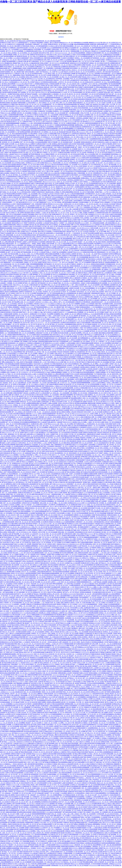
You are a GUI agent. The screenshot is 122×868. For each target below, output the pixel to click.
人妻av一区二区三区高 (20, 426)
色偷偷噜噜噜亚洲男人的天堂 (12, 706)
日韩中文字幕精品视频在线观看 (30, 207)
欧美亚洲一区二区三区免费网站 (11, 142)
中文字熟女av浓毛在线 (39, 852)
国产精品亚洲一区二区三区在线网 (68, 338)
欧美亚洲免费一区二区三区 (43, 585)
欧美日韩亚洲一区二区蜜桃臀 (69, 149)
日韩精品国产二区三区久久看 (40, 797)
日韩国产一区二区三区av (10, 211)
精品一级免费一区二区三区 (69, 314)
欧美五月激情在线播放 (26, 106)
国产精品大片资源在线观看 (90, 829)
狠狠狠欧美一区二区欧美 (107, 300)
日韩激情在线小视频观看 (19, 699)
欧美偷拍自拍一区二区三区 (44, 597)
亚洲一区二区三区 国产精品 (65, 182)
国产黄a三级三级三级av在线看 (83, 666)
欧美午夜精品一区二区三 (86, 166)
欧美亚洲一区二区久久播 (46, 288)
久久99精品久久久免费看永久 (35, 518)
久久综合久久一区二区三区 (28, 372)
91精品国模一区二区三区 (9, 139)
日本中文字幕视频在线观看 (66, 644)
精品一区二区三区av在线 (109, 118)
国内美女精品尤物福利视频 (7, 673)
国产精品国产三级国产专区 (85, 104)
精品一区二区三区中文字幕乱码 (108, 762)
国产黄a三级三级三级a (31, 65)
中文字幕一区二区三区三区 (77, 680)
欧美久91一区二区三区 (78, 70)
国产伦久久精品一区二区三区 (63, 824)
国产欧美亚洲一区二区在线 (33, 352)
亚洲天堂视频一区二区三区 (12, 570)
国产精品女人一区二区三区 (64, 414)
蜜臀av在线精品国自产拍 (9, 362)
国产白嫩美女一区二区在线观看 (37, 355)
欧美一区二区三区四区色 (76, 189)
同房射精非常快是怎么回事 (76, 489)
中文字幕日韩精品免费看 (70, 197)
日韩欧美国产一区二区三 (90, 206)
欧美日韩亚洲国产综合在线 (109, 649)
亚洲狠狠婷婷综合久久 (88, 127)
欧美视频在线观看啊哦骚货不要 (31, 422)
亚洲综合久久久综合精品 (104, 178)
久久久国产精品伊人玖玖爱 (65, 72)
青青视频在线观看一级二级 (111, 451)
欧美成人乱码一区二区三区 (7, 774)
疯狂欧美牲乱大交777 (74, 67)
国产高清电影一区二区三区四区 (18, 867)
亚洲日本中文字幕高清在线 (45, 80)
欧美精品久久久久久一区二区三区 (99, 802)
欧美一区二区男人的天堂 (60, 329)
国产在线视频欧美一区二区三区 (14, 417)
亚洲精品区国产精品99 (108, 396)
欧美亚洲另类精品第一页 (46, 101)
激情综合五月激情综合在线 (84, 840)
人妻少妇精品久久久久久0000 (68, 594)
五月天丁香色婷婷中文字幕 (21, 146)
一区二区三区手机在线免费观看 (76, 53)
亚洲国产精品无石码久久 (67, 139)
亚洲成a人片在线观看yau (83, 518)
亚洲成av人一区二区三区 (86, 204)
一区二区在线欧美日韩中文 (26, 474)
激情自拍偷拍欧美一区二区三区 (81, 103)
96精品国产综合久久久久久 (75, 252)
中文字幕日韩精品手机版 (64, 359)
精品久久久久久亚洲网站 (52, 738)
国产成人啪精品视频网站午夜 (36, 857)
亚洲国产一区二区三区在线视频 (23, 591)
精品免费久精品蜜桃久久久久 (108, 609)
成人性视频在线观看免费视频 (28, 170)
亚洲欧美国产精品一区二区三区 (54, 242)
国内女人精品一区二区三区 (55, 73)
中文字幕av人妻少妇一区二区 (95, 754)
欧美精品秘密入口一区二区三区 (18, 82)
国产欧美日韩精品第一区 (36, 154)
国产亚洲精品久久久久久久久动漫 (55, 472)
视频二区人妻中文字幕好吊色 (11, 197)
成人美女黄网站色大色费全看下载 (15, 623)
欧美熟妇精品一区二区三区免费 (22, 195)
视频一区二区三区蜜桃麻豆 (78, 804)
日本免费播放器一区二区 (92, 448)
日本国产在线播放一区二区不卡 (22, 584)
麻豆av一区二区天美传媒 (59, 180)
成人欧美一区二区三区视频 (89, 761)
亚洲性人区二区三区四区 (51, 515)
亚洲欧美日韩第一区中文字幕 (109, 357)
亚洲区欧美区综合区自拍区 (20, 281)
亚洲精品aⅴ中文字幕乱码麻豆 (10, 524)
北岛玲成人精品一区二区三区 (21, 658)
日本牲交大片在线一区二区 (72, 183)
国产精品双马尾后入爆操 (87, 49)
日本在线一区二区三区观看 (28, 712)
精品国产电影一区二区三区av (61, 283)
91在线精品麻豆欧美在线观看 (60, 398)
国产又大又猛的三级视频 (101, 725)
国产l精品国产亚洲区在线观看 (90, 611)
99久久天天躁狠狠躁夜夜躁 (54, 48)
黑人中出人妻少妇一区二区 (48, 189)
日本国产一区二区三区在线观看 (21, 419)
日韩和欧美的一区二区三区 (97, 560)
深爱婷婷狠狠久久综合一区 (69, 89)
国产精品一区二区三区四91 (9, 852)
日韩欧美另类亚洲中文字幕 (31, 261)
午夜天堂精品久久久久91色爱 (74, 348)
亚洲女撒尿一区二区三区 (27, 87)
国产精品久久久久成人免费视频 (10, 341)
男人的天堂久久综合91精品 (94, 390)
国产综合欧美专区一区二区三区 (23, 319)
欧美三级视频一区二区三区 (10, 183)
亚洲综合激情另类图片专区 (72, 541)
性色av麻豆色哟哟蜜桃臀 (79, 676)
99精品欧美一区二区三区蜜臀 (78, 609)
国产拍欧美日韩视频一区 (36, 522)
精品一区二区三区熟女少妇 (35, 749)
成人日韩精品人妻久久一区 (42, 462)
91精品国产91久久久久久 (27, 307)
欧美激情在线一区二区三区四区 (74, 116)
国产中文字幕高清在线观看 (11, 116)
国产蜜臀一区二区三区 (55, 470)
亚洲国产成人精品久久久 (52, 685)
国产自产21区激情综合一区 (55, 511)
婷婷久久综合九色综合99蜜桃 (91, 498)
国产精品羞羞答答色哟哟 (81, 311)
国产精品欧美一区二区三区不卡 (53, 264)
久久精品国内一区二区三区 (59, 94)
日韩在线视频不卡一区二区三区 (109, 489)
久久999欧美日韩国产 (99, 60)
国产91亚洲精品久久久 (73, 49)
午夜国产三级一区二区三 (95, 118)
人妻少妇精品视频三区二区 (33, 649)
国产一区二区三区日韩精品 (93, 68)
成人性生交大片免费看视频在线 (59, 274)
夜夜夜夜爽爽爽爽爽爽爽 (12, 123)
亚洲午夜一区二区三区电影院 (62, 695)
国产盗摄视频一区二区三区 (13, 475)
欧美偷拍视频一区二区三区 (22, 603)
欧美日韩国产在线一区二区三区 (89, 745)
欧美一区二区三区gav (9, 108)
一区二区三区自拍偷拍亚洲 (52, 323)
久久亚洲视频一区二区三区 (40, 493)
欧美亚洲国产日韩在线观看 (62, 68)
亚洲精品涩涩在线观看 (69, 511)
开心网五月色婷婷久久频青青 (68, 254)
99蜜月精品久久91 (89, 335)
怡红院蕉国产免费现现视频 (18, 103)
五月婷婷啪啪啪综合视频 (89, 675)
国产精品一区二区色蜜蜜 (7, 426)
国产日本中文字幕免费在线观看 (89, 613)
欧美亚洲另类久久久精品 (43, 372)
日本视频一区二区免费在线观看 (14, 446)
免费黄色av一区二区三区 (13, 171)
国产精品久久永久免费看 (32, 381)
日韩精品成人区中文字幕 (81, 376)
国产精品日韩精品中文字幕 (109, 101)
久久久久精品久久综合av (59, 309)
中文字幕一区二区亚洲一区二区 (108, 707)
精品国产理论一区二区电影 (102, 457)
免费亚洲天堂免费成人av (83, 314)
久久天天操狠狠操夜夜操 (108, 477)
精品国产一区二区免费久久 (94, 738)
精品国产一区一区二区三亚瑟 (93, 477)
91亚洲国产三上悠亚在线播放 (67, 343)
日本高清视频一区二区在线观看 (42, 49)
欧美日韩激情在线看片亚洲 (31, 477)
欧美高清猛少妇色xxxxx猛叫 (29, 374)
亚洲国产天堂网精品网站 (41, 408)
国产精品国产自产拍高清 (65, 682)
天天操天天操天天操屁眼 (32, 611)
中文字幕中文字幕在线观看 (18, 697)
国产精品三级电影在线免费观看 (113, 314)
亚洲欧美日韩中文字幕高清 (110, 766)
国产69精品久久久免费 (26, 274)
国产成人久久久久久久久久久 (25, 654)
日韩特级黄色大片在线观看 (81, 43)
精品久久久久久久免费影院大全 (24, 108)
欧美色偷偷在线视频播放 (17, 185)
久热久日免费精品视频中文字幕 (35, 350)
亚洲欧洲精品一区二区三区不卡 (31, 486)
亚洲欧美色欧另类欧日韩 (89, 252)
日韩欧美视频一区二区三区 (85, 173)
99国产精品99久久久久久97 (44, 230)
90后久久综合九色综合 (19, 549)
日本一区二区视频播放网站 (22, 415)
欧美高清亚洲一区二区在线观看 (44, 357)
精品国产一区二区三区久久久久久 (81, 228)
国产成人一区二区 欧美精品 (10, 304)
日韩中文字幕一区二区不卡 (44, 309)
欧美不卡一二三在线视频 (66, 312)
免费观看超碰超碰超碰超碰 (53, 97)
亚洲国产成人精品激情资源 (78, 352)
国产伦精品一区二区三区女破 (8, 192)
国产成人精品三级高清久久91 (54, 85)
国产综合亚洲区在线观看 (92, 233)
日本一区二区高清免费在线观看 (36, 652)
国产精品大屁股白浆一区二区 (72, 56)
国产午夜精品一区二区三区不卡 (49, 152)
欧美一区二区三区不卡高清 (84, 481)
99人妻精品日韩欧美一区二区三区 (52, 154)
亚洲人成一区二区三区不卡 (46, 125)
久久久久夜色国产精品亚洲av (29, 187)
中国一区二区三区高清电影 (34, 311)
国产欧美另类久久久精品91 (9, 85)
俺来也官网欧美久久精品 (92, 321)
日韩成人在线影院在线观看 (30, 68)
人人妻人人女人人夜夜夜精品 (82, 207)
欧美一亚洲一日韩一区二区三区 (80, 247)
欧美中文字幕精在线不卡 (51, 857)
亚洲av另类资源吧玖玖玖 (37, 58)
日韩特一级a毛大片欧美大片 (84, 642)
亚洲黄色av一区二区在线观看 (61, 111)
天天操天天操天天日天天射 (83, 805)
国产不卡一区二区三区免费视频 (15, 51)
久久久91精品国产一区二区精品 (108, 446)
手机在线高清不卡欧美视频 (73, 455)
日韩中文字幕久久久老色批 (90, 408)
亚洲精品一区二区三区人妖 (51, 132)
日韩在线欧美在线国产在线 (9, 544)
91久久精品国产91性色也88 (34, 302)
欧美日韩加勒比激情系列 (15, 164)
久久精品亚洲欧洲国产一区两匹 (31, 790)
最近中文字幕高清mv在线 (25, 60)
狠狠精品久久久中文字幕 (96, 43)
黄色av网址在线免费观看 (48, 688)
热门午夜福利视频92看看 (64, 733)
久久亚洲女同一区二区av (100, 82)
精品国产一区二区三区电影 (67, 91)
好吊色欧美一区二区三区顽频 (53, 560)
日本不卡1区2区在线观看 (59, 290)
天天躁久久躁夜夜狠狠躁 (14, 499)
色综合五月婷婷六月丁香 (12, 213)
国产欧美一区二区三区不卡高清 (99, 331)
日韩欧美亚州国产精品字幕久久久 (106, 353)
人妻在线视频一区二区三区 (18, 311)
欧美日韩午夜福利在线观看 (35, 228)
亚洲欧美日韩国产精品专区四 (93, 101)
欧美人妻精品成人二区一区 (68, 137)
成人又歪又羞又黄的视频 (92, 446)
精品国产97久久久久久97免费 (10, 199)
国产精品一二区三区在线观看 (43, 771)
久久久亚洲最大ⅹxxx (38, 139)
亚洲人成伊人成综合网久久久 (91, 219)
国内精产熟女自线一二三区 (16, 553)
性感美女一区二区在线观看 (51, 395)
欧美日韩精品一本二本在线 (106, 484)
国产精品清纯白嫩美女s (93, 609)
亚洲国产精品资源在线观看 (110, 828)
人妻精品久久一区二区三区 (9, 60)
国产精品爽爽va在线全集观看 (16, 822)
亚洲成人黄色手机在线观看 (50, 565)
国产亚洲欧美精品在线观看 (81, 644)
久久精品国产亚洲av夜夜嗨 (101, 166)
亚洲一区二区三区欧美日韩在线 (28, 201)
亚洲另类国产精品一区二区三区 (65, 692)
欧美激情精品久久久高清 (9, 204)
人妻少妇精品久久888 (90, 735)
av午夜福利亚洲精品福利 (59, 231)
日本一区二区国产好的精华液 (100, 778)
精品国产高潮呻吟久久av (108, 390)
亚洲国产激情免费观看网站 (15, 261)
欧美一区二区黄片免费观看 (57, 183)
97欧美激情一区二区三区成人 (26, 298)
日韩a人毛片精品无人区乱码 (46, 194)
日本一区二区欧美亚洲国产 (19, 719)
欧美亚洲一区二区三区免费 (50, 120)
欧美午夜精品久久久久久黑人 (105, 99)
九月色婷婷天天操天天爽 (55, 305)
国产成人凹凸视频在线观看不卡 (79, 728)
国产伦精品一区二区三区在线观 (57, 113)
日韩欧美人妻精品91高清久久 (97, 737)
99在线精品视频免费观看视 (35, 867)
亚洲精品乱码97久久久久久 (94, 688)
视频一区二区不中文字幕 (106, 790)
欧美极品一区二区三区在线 (40, 113)
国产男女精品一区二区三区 (18, 599)
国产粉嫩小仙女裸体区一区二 (54, 745)
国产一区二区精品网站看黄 (87, 371)
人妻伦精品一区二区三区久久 (107, 537)
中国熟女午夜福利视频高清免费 (65, 147)
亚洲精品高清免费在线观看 (61, 288)
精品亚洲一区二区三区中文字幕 (40, 584)
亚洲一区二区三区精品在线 (62, 135)
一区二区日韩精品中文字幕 (65, 800)
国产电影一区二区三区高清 (70, 99)
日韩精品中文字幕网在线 (9, 48)
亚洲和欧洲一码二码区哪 (46, 807)
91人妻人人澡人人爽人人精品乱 (70, 814)
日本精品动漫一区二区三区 (75, 269)
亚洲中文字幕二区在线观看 (42, 178)
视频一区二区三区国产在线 (110, 70)
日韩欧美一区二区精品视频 (22, 841)
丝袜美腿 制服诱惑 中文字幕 (114, 147)
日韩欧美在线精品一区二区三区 (67, 115)
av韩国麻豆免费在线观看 (95, 420)
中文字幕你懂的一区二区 (113, 723)
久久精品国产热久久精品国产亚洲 (42, 678)
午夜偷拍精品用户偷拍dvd (98, 293)
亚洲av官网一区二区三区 (50, 60)
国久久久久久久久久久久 (83, 140)
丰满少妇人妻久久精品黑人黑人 (36, 833)
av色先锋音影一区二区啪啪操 (14, 831)
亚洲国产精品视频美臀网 (9, 61)
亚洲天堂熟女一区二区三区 (26, 443)
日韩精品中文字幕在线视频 (93, 53)
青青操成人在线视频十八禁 (87, 438)
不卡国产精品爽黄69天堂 (109, 266)
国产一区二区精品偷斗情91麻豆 (91, 678)
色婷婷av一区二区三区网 (108, 237)
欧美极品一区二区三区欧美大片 (37, 525)
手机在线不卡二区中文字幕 (11, 396)
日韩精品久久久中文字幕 (85, 431)
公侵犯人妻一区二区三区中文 (48, 676)
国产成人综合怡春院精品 (106, 219)
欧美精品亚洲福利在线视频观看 (80, 767)
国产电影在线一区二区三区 (98, 207)
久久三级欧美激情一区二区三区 (69, 97)
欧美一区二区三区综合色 (24, 472)
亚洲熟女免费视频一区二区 (103, 372)
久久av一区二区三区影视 (54, 202)
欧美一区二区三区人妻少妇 (98, 573)
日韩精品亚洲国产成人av (7, 295)
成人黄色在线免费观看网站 (89, 585)
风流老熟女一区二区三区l (33, 400)
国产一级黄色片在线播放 (74, 340)
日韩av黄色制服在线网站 (39, 316)
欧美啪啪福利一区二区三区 (89, 353)
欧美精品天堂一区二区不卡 (40, 592)
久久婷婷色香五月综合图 (77, 477)
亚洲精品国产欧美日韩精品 (75, 792)
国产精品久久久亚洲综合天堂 (78, 549)
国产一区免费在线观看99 (78, 187)
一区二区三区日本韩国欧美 (99, 467)
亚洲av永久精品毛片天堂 (108, 359)
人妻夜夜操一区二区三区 (98, 846)
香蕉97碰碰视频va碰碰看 (85, 786)
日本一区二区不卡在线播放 (105, 298)
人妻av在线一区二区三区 (73, 290)
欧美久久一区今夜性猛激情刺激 (39, 46)
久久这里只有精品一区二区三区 (32, 773)
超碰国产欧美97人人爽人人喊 (62, 391)
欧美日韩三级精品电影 (84, 197)
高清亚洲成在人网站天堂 (103, 156)
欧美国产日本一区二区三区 (41, 482)
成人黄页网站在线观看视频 (41, 177)
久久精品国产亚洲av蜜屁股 (44, 374)
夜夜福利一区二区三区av (101, 297)
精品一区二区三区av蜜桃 (33, 152)
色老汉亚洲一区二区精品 (9, 779)
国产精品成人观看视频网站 (93, 824)
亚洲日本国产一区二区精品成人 (26, 711)
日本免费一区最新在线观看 (78, 259)
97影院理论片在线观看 (45, 611)
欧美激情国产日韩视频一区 (76, 357)
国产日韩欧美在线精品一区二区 (26, 357)
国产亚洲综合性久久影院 (102, 142)
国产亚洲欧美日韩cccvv (65, 285)
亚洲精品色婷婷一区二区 (23, 685)
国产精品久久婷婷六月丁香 (59, 575)
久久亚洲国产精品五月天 (88, 580)
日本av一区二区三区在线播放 (12, 309)
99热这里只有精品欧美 (63, 352)
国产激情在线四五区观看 (70, 812)
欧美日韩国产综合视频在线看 (52, 587)
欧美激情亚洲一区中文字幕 (35, 173)
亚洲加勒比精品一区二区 (77, 378)
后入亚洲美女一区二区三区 (30, 286)
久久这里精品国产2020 (46, 656)
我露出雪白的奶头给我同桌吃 (37, 146)
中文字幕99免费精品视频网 (64, 245)
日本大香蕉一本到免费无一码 (47, 96)
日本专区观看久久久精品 (69, 55)
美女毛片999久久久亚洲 (17, 269)
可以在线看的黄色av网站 (104, 65)
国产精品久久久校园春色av (27, 462)
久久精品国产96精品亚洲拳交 (49, 773)
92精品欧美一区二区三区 (9, 91)
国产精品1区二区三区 (6, 632)
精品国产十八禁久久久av (39, 591)
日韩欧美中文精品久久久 (113, 683)
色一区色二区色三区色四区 (96, 451)
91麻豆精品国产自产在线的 (74, 345)
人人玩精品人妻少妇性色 (63, 158)
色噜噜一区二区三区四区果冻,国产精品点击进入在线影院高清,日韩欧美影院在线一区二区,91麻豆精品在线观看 (60, 2)
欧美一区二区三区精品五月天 (16, 501)
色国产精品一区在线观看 (102, 304)
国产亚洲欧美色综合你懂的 (101, 565)
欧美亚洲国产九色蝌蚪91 (38, 405)
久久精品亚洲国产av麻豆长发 (47, 477)
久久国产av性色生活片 (47, 122)
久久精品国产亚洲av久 (45, 252)
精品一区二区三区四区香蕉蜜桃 (32, 692)
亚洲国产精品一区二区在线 (13, 494)
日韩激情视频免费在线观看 (16, 115)
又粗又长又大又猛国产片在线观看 (103, 271)
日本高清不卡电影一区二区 (61, 194)
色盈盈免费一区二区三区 (61, 127)
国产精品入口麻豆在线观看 (19, 539)
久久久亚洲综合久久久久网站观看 (69, 750)
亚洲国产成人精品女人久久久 (25, 177)
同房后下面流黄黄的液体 (28, 75)
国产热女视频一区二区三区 (40, 582)
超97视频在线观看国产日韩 (62, 549)
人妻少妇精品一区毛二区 (55, 317)
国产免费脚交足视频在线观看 (89, 474)
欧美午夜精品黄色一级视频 (57, 151)
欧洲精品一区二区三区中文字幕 (97, 395)
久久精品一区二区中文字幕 (27, 810)
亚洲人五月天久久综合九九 (36, 407)
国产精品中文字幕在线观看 (111, 656)
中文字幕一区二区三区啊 (95, 749)
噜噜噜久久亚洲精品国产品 (87, 633)
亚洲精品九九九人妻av (41, 317)
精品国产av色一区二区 (25, 396)
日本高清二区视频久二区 (16, 505)
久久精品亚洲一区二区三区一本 (22, 97)
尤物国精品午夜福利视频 (48, 400)
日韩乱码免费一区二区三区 (64, 767)
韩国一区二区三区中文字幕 (71, 362)
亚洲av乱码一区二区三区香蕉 (31, 336)
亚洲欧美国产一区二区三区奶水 (67, 565)
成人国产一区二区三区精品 (105, 163)
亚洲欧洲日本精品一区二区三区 (31, 122)
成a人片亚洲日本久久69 (24, 527)
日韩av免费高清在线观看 (81, 553)
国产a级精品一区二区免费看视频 (111, 269)
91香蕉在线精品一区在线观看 (41, 108)
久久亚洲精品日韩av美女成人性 (20, 278)
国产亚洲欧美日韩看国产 (46, 381)
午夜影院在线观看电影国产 (23, 204)
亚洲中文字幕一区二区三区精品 (94, 190)
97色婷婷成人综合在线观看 (52, 139)
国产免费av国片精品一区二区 (16, 321)
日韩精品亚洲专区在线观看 (70, 347)
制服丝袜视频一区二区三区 (48, 486)
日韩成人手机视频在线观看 (23, 130)
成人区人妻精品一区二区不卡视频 (91, 687)
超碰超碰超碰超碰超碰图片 (91, 537)
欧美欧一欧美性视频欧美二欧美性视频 (79, 201)
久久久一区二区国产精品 (99, 295)
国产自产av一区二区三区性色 (71, 592)
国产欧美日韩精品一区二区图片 (10, 537)
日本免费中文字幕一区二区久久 (89, 290)
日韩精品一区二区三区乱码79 (8, 515)
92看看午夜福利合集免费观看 (43, 645)
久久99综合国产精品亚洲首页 (25, 408)
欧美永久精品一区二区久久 (91, 286)
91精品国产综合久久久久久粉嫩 (22, 743)
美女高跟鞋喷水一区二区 (61, 453)
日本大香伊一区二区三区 (47, 822)
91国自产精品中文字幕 (39, 520)
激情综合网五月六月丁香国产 (20, 223)
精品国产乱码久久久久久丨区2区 (102, 168)
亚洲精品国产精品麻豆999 (91, 281)
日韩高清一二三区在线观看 (108, 733)
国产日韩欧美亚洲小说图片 (61, 170)
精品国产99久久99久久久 (86, 168)
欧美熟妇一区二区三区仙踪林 (30, 53)
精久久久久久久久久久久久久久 (81, 414)
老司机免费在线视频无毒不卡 (22, 424)
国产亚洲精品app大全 (81, 647)
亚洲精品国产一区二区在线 (61, 201)
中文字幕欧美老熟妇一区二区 (55, 432)
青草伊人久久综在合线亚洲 (77, 410)
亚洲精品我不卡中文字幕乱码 (38, 314)
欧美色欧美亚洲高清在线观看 (65, 451)
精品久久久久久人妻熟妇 (76, 848)
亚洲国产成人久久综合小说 (100, 570)
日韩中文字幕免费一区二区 (55, 142)
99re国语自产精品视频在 (37, 43)
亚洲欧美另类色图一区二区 (100, 249)
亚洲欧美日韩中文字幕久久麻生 (90, 563)
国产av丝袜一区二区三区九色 (47, 690)
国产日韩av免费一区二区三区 (98, 644)
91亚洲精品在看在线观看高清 (68, 323)
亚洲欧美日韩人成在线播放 (104, 585)
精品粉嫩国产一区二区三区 (12, 324)
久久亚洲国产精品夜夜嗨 (36, 293)
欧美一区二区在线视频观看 (103, 154)
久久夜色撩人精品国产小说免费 (95, 369)
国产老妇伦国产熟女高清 (100, 317)
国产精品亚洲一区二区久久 (45, 283)
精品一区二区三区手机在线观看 (113, 659)
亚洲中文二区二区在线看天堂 (93, 96)
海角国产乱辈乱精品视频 (60, 381)
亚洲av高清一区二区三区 (64, 228)
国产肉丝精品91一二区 (76, 498)
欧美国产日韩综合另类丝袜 (95, 111)
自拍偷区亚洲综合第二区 (23, 714)
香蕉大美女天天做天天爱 (14, 187)
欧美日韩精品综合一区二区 (89, 838)
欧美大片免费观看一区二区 (81, 312)
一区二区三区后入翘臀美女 (65, 508)
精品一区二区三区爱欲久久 (19, 735)
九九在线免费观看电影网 (17, 391)
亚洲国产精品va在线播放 (54, 554)
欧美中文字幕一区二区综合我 (96, 561)
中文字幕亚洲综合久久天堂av (53, 415)
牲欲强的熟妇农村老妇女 (74, 859)
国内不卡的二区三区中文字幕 (43, 214)
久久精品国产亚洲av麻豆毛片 (51, 223)
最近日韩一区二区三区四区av (38, 278)
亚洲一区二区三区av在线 (95, 388)
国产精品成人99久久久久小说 (99, 436)
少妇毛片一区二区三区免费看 (100, 685)
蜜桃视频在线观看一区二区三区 (60, 489)
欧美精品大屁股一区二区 (55, 841)
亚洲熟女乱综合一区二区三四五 (61, 230)
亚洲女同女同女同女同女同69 (102, 568)
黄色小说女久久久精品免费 (65, 764)
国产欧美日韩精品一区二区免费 (94, 70)
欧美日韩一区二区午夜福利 (84, 324)
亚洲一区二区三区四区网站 (44, 498)
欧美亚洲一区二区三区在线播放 (16, 386)
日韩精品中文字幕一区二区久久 (18, 173)
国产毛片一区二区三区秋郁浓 (17, 388)
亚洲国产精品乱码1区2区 (32, 127)
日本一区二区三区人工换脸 (17, 79)
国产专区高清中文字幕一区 (36, 683)
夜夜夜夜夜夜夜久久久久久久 (99, 774)
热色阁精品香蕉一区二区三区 (85, 415)
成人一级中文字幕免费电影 (94, 238)
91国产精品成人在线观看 (100, 582)
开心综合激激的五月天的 (98, 706)
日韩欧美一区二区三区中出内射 (60, 766)
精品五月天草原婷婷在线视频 (78, 171)
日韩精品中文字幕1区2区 (62, 189)
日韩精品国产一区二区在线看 (39, 195)
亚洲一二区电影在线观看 (49, 845)
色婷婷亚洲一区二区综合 (71, 108)
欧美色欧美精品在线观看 (39, 506)
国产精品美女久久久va (31, 79)
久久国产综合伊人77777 (34, 716)
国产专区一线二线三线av (63, 266)
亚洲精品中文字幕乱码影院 (108, 288)
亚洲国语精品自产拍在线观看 (111, 55)
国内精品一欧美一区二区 (10, 383)
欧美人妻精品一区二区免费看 (30, 101)
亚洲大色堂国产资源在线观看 (76, 144)
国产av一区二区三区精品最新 (22, 297)
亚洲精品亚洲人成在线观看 (28, 484)
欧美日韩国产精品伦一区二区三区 (107, 386)
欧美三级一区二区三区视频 (90, 333)
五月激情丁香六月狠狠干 (69, 568)
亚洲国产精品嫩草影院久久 (98, 460)
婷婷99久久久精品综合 (13, 457)
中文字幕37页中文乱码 (93, 235)
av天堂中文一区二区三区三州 (66, 82)
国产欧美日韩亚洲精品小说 (7, 846)
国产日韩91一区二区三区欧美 (68, 84)
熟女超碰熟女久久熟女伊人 (95, 72)
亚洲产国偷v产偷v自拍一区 (78, 400)
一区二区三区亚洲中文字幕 (103, 438)
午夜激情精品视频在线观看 (45, 341)
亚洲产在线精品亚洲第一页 (82, 578)
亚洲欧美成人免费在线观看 (97, 44)
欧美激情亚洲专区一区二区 (99, 841)
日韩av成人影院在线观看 (38, 249)
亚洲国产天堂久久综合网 (72, 374)
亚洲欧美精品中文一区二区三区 (61, 214)
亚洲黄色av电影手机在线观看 (60, 144)
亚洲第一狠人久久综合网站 (88, 154)
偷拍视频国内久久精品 (22, 257)
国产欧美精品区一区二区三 (98, 58)
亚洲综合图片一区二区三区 (15, 532)
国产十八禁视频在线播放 (15, 68)
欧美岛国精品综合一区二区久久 (73, 146)
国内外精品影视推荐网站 (70, 104)
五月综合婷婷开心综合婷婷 (20, 226)
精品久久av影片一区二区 (79, 238)
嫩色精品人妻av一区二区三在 (81, 61)
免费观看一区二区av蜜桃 (75, 465)
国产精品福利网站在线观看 (64, 640)
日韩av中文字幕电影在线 (39, 56)
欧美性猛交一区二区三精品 (107, 274)
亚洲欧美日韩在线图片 (64, 152)
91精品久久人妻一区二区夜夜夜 (34, 328)
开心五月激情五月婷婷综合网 (26, 645)
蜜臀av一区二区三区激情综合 (87, 855)
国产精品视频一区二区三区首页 (20, 534)
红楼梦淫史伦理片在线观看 (86, 305)
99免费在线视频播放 (56, 372)
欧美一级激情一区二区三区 (97, 278)
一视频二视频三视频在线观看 (108, 187)
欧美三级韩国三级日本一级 (101, 177)
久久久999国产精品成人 (48, 735)
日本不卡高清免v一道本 (104, 329)
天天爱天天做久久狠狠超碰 (29, 309)
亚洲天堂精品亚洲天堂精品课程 (27, 575)
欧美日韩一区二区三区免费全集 (99, 120)
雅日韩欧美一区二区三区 (58, 116)
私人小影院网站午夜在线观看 (100, 73)
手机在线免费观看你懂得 (23, 745)
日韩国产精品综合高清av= (107, 110)
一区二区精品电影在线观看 (97, 223)
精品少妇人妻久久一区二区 (87, 750)
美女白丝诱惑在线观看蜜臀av (93, 159)
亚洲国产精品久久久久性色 (20, 578)
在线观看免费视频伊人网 (112, 262)
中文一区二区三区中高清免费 (78, 475)
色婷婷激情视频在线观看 (99, 48)
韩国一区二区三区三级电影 (13, 96)
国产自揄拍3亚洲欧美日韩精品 (92, 237)
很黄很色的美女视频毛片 (27, 364)
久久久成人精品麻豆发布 (16, 692)
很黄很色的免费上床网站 (12, 348)
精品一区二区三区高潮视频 (111, 532)
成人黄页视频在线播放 (15, 859)
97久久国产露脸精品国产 (40, 202)
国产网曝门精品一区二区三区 (109, 231)
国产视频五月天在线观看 (69, 48)
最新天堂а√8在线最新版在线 (68, 293)
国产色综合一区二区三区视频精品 (21, 359)
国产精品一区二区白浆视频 (89, 298)
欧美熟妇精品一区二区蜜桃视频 (80, 671)
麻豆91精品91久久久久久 (102, 338)
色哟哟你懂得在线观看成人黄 (69, 846)
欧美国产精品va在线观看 (107, 678)
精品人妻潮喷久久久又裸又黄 (46, 286)
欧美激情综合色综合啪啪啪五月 (50, 802)
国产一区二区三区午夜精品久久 (109, 276)
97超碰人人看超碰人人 (108, 420)
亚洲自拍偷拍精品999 (38, 91)
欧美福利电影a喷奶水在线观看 (92, 189)
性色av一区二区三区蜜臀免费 (65, 331)
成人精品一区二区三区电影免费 (68, 77)
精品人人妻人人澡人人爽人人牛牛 (33, 762)
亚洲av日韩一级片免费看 (51, 510)
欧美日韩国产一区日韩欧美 (48, 505)
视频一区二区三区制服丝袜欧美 (44, 329)
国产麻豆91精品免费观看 (9, 84)
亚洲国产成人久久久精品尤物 (52, 173)
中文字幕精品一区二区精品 (52, 396)
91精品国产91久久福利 (114, 767)
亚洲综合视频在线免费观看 (52, 254)
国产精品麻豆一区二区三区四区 (30, 96)
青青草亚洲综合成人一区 (108, 819)
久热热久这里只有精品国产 (44, 348)
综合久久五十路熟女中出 (82, 558)
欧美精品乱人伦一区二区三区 (41, 151)
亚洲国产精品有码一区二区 (20, 407)
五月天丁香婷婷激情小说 (75, 341)
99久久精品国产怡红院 (62, 328)
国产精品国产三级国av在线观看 (32, 338)
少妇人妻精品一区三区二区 (90, 341)
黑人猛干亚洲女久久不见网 (17, 369)
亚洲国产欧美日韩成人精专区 (16, 94)
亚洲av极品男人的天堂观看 (85, 106)
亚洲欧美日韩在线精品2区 (25, 493)
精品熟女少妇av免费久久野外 (101, 104)
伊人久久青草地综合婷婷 (24, 192)
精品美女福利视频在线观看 (77, 822)
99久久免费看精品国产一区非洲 (19, 651)
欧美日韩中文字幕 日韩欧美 (101, 106)
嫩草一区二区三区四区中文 (47, 110)
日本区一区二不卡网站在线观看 (35, 254)
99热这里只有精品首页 (77, 412)
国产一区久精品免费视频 (63, 776)
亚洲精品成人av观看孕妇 (58, 613)
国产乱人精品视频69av (103, 113)
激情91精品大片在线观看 (45, 231)
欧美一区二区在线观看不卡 (9, 132)
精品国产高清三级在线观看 (42, 168)
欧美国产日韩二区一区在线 (54, 814)
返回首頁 (61, 37)
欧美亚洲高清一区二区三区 (36, 216)
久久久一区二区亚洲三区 (83, 46)
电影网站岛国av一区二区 (81, 125)
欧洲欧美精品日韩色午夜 (37, 419)
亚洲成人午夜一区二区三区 (108, 635)
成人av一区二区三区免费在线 (24, 548)
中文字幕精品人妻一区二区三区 (60, 608)
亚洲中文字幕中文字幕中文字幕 (111, 388)
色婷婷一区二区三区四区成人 (110, 376)
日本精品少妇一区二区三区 (88, 67)
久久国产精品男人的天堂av (64, 70)
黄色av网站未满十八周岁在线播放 (65, 379)
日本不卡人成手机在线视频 (53, 405)
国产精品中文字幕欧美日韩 (87, 362)
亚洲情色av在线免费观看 (78, 359)
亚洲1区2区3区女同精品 (17, 601)
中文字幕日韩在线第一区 (16, 615)
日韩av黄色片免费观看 (23, 517)
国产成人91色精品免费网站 (101, 84)
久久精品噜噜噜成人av (105, 486)
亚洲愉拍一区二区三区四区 (101, 491)
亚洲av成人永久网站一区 (91, 163)
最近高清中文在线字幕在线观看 (65, 388)
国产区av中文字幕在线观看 (89, 355)
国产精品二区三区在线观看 (75, 381)
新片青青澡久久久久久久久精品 (54, 204)
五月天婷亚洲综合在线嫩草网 (57, 707)
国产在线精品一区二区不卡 (97, 405)
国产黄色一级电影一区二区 (29, 219)
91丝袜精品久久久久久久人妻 (96, 214)
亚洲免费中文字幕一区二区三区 (18, 360)
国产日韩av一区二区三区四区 (51, 426)
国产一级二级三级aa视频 (28, 706)
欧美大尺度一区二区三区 (32, 467)
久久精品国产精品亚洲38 (35, 673)
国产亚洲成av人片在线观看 (27, 489)
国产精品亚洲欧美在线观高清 (74, 482)
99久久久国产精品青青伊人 (108, 826)
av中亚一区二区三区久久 (78, 96)
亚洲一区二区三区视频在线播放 (102, 544)
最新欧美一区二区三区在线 (49, 70)
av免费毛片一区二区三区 (63, 369)
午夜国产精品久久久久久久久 (50, 448)
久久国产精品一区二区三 (24, 864)
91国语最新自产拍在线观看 (112, 548)
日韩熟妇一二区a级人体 (42, 213)
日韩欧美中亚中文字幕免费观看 (30, 503)
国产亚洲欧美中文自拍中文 (92, 328)
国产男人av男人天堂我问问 (83, 436)
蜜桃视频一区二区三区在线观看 (41, 274)
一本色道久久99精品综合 (70, 106)
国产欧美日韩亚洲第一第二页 (44, 276)
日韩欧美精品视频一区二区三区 (100, 323)
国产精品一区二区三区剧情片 (74, 211)
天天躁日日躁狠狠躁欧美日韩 (93, 283)
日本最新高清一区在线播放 (45, 111)
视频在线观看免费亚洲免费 (26, 340)
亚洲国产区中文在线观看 (99, 470)
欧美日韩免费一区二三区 (53, 244)
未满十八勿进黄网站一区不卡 (84, 84)
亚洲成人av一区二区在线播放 (98, 558)
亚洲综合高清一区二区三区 (92, 151)
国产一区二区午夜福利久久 (49, 479)
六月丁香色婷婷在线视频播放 (39, 834)
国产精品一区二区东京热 (56, 324)
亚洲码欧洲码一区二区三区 (34, 451)
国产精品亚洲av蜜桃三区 (66, 426)
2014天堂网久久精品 (61, 161)
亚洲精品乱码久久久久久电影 (52, 140)
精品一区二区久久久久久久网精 (26, 608)
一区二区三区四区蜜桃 (11, 298)
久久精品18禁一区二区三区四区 (99, 197)
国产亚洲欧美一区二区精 (55, 347)
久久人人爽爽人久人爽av (36, 312)
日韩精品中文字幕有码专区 (114, 671)
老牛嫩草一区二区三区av (72, 166)
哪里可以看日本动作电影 (62, 735)
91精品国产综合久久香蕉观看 (103, 524)
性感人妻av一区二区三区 (84, 487)
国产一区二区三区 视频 (50, 359)
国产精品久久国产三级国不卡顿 (110, 410)
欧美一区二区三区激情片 (93, 551)
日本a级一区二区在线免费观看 (85, 565)
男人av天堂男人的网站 (91, 336)
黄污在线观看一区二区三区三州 (21, 565)
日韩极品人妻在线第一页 (50, 596)
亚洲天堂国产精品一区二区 (102, 185)
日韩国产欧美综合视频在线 (99, 515)
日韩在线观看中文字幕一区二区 (81, 120)
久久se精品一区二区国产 (112, 278)
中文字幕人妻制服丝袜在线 (81, 225)
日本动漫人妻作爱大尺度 (92, 718)
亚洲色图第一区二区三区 (72, 618)
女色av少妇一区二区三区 (115, 256)
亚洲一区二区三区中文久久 (41, 654)
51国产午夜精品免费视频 (10, 472)
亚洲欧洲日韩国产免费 (67, 225)
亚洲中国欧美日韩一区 (37, 132)
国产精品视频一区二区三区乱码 (97, 311)
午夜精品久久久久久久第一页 (33, 496)
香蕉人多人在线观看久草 (19, 70)
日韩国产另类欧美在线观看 (10, 429)
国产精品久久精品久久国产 (51, 257)
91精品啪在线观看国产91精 (109, 309)
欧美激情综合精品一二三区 (40, 73)
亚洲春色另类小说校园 (107, 400)
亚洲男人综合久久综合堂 (55, 431)
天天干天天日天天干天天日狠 (22, 271)
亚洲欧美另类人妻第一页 (27, 367)
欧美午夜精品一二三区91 (41, 443)
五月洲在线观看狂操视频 (34, 719)
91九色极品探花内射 (34, 63)
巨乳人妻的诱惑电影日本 (63, 486)
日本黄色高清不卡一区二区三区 (76, 321)
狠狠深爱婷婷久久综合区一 (19, 378)
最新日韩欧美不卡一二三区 (58, 211)
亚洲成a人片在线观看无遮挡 (62, 450)
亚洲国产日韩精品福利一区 (44, 402)
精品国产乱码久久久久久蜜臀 (29, 663)
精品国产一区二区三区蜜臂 (97, 247)
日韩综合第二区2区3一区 (82, 405)
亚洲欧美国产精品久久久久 (99, 91)
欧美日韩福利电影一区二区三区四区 (88, 108)
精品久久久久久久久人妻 (34, 479)
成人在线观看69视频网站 (64, 390)
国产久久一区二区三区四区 (109, 797)
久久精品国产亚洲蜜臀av (76, 333)
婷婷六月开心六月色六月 (106, 226)
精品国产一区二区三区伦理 (77, 645)
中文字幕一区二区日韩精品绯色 (46, 79)
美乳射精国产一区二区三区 (69, 591)
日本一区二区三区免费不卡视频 (20, 264)
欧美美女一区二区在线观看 (37, 580)
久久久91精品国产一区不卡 (58, 319)
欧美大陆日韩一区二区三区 (50, 360)
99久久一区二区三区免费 (57, 108)
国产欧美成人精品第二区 (49, 281)
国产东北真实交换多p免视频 (63, 649)
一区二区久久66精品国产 (88, 584)
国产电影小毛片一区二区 (108, 551)
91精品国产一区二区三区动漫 (62, 171)
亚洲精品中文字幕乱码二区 (97, 764)
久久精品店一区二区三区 (111, 257)
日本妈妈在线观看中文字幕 (43, 156)
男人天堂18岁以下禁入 (103, 838)
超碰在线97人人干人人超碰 (24, 91)
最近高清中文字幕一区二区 (26, 104)
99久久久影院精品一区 (84, 164)
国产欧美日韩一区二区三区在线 (73, 384)
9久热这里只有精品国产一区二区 (92, 231)
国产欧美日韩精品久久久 (109, 152)
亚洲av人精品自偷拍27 (36, 481)
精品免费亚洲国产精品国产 (9, 470)
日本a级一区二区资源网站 (39, 458)
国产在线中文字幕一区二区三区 (100, 769)
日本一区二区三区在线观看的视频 (60, 755)
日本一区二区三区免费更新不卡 (33, 666)
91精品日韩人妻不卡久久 (53, 862)
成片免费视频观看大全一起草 (86, 338)
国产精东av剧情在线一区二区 (12, 331)
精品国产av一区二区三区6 (19, 118)
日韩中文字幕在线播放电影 (71, 834)
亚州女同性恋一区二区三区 (84, 292)
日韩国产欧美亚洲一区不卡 (51, 694)
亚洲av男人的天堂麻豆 (35, 226)
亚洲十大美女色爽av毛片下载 (45, 450)
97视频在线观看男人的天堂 (67, 578)
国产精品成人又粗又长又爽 (56, 297)
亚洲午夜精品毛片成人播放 (12, 438)
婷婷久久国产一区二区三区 (51, 350)
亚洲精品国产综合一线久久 (100, 175)
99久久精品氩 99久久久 (99, 699)
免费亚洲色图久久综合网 (65, 673)
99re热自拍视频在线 (37, 60)
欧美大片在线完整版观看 (84, 323)
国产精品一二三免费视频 (55, 99)
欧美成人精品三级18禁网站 (63, 688)
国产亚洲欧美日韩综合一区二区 (112, 505)
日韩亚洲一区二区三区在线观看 (69, 491)
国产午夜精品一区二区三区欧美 (95, 63)
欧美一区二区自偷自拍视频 (50, 517)
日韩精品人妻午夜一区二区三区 (23, 788)
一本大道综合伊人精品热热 (49, 412)
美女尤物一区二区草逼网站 (85, 570)
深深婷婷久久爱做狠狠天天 (35, 343)
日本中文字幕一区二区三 (15, 819)
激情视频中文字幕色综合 (69, 470)
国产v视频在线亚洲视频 (31, 675)
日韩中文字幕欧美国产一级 (99, 850)
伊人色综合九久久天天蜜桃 (19, 709)
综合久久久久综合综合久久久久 (71, 544)
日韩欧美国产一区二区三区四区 (84, 522)
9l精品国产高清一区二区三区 (74, 231)
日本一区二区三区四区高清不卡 (53, 407)
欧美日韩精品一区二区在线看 (30, 125)
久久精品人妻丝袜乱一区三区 (108, 194)
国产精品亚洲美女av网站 (14, 231)
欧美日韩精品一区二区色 (33, 664)
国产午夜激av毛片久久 (18, 627)
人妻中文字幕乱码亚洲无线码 (90, 484)
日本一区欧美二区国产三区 (60, 499)
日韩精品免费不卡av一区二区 (14, 125)
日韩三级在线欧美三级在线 (74, 441)
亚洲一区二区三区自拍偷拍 (76, 335)
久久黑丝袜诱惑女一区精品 (77, 283)
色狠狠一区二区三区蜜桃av (33, 369)
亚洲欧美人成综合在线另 (22, 730)
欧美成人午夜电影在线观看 (52, 84)
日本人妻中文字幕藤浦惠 (40, 106)
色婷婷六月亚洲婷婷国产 (36, 182)
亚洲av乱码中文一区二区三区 (70, 216)
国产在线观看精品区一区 (13, 87)
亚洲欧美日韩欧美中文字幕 (112, 225)
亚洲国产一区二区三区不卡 (36, 651)
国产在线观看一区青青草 (33, 189)
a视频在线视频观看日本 (57, 541)
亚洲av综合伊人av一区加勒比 (28, 848)
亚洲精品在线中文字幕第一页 (100, 85)
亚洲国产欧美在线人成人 (109, 259)
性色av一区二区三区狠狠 (29, 335)
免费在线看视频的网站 (102, 365)
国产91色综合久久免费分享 (50, 268)
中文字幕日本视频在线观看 (20, 513)
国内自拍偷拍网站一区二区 (18, 120)
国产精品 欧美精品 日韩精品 (72, 472)
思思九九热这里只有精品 (74, 752)
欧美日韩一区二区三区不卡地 (57, 654)
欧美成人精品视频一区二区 (92, 230)
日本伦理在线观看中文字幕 (44, 783)
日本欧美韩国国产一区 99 (49, 390)
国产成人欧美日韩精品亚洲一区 (33, 137)
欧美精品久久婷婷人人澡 (85, 548)
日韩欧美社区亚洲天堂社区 (20, 560)
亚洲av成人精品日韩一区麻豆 (39, 149)
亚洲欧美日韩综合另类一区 (75, 221)
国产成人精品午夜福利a (40, 199)
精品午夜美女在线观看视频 (38, 130)
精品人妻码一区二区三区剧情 (64, 103)
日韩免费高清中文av (98, 173)
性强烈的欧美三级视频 (69, 73)
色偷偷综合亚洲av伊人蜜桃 (109, 189)
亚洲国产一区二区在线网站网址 (77, 798)
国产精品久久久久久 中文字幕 (95, 647)
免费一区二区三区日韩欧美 (70, 431)
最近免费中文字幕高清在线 (22, 46)
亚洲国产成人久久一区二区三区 (107, 848)
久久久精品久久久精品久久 (55, 304)
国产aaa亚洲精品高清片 (74, 80)
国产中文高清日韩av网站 (105, 759)
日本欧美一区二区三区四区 (69, 525)
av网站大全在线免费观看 (63, 159)
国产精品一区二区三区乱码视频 (61, 475)
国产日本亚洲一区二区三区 (63, 96)
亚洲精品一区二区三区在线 (82, 560)
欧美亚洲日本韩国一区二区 (111, 369)
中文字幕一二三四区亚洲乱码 (94, 828)
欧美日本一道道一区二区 (66, 280)
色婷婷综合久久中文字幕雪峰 (78, 63)
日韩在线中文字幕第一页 (96, 658)
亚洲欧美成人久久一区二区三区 (44, 67)
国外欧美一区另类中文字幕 (56, 779)
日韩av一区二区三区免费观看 (74, 261)
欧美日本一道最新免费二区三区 (51, 496)
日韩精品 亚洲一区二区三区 (102, 127)
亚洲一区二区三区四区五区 (24, 542)
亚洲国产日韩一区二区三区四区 (59, 434)
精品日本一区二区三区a (58, 166)
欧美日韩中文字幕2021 (10, 542)
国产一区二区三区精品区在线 (49, 589)
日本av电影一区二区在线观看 (99, 419)
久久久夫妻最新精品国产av (22, 43)
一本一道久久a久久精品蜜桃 (66, 262)
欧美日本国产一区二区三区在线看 (93, 412)
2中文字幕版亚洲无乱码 (88, 859)
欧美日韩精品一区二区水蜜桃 (89, 80)
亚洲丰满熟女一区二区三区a (54, 725)
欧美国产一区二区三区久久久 (41, 524)
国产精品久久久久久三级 (52, 424)
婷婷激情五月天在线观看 (53, 577)
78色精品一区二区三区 (64, 517)
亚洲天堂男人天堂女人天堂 (55, 730)
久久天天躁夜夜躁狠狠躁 (95, 266)
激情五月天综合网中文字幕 (59, 402)
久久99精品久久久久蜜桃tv (103, 340)
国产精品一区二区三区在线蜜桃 (11, 89)
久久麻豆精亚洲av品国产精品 (32, 757)
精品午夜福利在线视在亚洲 (9, 594)
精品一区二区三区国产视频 (49, 816)
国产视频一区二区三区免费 (18, 451)
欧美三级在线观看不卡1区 (102, 584)
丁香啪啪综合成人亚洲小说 (10, 711)
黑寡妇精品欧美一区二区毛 (104, 252)
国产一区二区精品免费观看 (10, 493)
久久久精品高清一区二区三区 (38, 534)
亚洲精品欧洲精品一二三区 (87, 307)
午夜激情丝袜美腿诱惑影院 (37, 659)
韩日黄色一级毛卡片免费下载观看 (58, 493)
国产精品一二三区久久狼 (30, 80)
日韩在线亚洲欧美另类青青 (29, 221)
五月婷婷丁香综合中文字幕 (72, 371)
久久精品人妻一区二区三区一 (35, 630)
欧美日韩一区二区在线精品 (18, 77)
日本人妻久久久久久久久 (77, 790)
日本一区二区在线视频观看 (38, 700)
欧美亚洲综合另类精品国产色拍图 (87, 99)
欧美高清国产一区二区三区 (42, 439)
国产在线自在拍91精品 (29, 237)
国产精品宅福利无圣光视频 (55, 759)
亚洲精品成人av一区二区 (37, 460)
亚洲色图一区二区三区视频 (53, 542)
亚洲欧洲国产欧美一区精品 (78, 639)
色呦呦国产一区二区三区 (99, 666)
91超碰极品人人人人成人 (27, 123)
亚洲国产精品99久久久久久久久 (26, 470)
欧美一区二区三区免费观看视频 (17, 747)
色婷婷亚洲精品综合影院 (56, 855)
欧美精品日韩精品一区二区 (19, 448)
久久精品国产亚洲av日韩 (7, 469)
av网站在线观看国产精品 (56, 706)
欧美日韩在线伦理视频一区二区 (106, 80)
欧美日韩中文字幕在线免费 (45, 529)
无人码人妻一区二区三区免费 (97, 714)
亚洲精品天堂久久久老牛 (97, 692)
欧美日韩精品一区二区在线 (12, 67)
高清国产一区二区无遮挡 (38, 472)
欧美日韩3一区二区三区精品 (106, 711)
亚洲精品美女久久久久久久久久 (112, 658)
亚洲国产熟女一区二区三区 (26, 178)
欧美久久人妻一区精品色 (30, 532)
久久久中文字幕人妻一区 (39, 218)
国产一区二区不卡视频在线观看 (69, 496)
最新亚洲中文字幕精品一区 (82, 278)
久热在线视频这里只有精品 (58, 474)
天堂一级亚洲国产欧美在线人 (58, 687)
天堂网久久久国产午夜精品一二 (81, 182)
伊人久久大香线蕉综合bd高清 (107, 575)
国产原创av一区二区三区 (83, 254)
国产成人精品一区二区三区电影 (94, 572)
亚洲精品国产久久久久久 (64, 247)
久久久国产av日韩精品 (88, 345)
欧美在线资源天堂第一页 (92, 226)
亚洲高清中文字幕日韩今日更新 (40, 718)
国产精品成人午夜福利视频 (39, 594)
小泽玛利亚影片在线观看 (62, 410)
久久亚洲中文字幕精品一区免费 (57, 408)
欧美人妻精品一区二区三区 (53, 520)
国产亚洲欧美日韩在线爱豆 (35, 247)
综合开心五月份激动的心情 (96, 532)
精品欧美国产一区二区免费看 (91, 211)
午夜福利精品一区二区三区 (82, 833)
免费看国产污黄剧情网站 (96, 716)
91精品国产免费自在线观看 (45, 185)
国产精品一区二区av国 (9, 596)
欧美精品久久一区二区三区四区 (51, 137)
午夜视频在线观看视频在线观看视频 (64, 125)
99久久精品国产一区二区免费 (75, 276)
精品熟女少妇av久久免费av (80, 422)
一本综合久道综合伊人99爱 (102, 345)
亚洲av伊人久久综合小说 (68, 405)
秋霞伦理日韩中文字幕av (85, 779)
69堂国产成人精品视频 (69, 195)
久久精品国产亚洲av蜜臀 (44, 621)
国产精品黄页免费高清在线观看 (9, 92)
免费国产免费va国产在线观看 (98, 501)
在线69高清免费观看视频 (80, 426)
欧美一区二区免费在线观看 (111, 651)
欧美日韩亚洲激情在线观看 (80, 690)
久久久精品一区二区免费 (24, 544)
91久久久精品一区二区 (68, 714)
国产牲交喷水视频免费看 (46, 269)
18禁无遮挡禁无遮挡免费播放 (35, 764)
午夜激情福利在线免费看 (86, 250)
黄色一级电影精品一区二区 (87, 364)
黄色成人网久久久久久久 (79, 132)
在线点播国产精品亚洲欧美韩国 (86, 365)
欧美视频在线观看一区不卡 (103, 743)
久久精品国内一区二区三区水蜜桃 (106, 465)
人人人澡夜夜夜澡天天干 (23, 244)
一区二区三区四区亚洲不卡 (73, 326)
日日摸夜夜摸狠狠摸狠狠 (34, 539)
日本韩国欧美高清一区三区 (92, 194)
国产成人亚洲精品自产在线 (101, 534)
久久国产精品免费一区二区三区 (46, 379)
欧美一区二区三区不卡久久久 (83, 694)
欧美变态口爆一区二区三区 (62, 51)
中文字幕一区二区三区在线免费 (38, 48)
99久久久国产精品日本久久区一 (111, 238)
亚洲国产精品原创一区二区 (111, 379)
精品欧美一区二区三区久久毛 (100, 324)
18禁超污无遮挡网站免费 (14, 219)
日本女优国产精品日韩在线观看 (69, 743)
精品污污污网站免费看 (75, 65)
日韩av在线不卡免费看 (84, 630)
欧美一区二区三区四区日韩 (70, 85)
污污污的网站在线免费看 (84, 706)
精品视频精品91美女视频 (12, 180)
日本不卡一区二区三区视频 (78, 731)
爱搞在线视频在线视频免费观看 (50, 573)
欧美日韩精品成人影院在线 (42, 87)
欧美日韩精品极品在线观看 (12, 364)
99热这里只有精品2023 (74, 329)
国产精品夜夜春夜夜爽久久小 (56, 92)
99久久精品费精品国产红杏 (80, 561)
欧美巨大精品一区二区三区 (40, 788)
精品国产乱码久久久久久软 (68, 469)
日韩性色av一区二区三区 (60, 80)
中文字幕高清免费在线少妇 (35, 268)
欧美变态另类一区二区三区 (39, 642)
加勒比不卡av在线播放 (23, 225)
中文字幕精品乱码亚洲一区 (70, 795)
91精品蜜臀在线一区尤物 (24, 383)
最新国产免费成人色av (98, 548)
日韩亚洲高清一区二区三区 (113, 560)
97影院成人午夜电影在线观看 (28, 348)
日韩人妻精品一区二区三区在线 (78, 393)
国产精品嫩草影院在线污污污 (50, 338)
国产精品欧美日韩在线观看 (53, 558)
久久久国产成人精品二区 (74, 838)
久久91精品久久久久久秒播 (78, 623)
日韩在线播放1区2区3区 (95, 376)
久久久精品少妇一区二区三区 (15, 300)
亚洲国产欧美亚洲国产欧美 (70, 87)
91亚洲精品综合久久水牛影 (39, 570)
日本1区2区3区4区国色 (105, 616)
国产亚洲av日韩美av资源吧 (38, 725)
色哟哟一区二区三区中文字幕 (21, 55)
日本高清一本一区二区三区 (108, 824)
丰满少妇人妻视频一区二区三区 (74, 707)
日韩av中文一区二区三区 (38, 527)
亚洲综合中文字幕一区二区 (13, 783)
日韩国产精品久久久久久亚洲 (76, 566)
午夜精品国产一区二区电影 (40, 44)
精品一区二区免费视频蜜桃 (44, 166)
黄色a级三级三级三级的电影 (37, 225)
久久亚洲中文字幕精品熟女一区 (27, 116)
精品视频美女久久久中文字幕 (102, 244)
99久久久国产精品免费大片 (93, 400)
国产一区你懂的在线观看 (73, 113)
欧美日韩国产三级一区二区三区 (85, 240)
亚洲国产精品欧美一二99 (114, 700)
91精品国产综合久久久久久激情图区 (18, 154)
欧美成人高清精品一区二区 (70, 365)
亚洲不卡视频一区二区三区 (98, 414)
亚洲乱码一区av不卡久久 (72, 199)
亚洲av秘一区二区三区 (33, 233)
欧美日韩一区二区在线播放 (24, 113)
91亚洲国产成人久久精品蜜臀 (50, 118)
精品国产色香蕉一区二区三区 (70, 305)
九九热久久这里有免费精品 (98, 383)
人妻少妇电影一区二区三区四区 (50, 539)
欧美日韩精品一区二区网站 (30, 410)
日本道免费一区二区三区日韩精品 (41, 444)
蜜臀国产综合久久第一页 (14, 585)
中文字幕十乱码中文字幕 (73, 575)
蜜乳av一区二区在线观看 (41, 99)
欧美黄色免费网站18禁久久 (36, 240)
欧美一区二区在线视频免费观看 (94, 135)
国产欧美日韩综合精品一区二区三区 (16, 376)
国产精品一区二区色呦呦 (110, 125)
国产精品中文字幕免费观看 (86, 209)
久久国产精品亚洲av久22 (60, 276)
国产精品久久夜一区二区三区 (49, 561)
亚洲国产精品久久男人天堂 (35, 426)
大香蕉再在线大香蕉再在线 (79, 134)
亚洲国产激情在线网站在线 (12, 489)
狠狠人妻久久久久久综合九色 (55, 106)
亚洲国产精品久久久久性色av (12, 156)
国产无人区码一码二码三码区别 (55, 218)
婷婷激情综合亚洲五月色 (19, 152)
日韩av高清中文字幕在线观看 (24, 362)
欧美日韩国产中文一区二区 (48, 369)
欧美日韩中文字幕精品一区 (111, 116)
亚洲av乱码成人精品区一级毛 (30, 785)
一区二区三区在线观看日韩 (75, 402)
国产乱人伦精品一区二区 (112, 702)
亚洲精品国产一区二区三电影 (19, 479)
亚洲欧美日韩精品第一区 (7, 788)
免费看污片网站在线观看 (113, 786)
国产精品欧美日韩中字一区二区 (13, 122)
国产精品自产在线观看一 (32, 94)
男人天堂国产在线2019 (34, 82)
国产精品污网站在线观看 (79, 754)
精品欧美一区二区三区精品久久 (38, 841)
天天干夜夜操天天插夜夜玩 (90, 319)
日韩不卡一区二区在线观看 (109, 599)
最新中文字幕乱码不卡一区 (102, 218)
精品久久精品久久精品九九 (34, 118)
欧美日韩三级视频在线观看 (21, 829)
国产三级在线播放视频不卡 (110, 350)
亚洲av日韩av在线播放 (32, 77)
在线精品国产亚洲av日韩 (32, 453)
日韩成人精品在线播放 (66, 738)
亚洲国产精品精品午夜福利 (108, 654)
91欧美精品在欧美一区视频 (88, 326)
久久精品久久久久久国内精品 (21, 805)
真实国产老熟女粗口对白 (32, 690)
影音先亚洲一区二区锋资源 (7, 257)
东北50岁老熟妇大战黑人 (19, 163)
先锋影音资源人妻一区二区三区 (103, 335)
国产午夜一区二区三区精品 (93, 352)
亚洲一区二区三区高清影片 (49, 719)
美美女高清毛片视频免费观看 (63, 671)
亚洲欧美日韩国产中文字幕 (44, 144)
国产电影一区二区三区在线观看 (40, 297)
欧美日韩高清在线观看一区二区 (104, 472)
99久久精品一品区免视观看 (27, 838)
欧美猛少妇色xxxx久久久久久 (55, 606)
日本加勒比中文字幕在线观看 (79, 517)
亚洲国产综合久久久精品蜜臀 (29, 231)
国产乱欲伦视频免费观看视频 (32, 446)
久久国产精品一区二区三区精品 (59, 537)
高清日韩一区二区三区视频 (96, 312)
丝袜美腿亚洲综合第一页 (93, 697)
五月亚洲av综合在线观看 (115, 249)
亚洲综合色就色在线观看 (98, 264)
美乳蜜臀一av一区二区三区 (44, 290)
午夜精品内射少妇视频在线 (60, 67)
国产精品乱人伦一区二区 (107, 639)
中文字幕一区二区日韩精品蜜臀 (89, 712)
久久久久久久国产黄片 (74, 122)
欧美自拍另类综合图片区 (53, 130)
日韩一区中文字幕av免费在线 (11, 695)
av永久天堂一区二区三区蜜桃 (76, 499)
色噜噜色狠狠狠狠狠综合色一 (85, 582)
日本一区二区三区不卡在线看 (43, 75)
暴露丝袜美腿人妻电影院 (95, 403)
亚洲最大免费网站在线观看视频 (11, 848)
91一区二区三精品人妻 (109, 132)
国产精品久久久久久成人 (107, 402)
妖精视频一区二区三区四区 (110, 283)
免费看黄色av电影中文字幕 (13, 484)
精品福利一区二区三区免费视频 (36, 709)
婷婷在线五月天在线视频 (38, 242)
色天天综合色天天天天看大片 (42, 211)
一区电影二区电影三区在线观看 (106, 604)
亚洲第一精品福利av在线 (43, 566)
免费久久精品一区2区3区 (24, 536)
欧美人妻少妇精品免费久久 (47, 233)
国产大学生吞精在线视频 (38, 209)
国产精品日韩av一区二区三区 (113, 785)
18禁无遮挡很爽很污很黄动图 (70, 202)
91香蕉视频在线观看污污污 (98, 589)
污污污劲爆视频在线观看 (113, 728)
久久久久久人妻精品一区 (99, 427)
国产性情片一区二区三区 (62, 378)
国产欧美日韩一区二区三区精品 (44, 695)
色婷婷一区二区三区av (94, 245)
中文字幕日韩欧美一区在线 (35, 134)
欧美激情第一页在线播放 (63, 79)
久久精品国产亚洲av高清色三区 (29, 171)
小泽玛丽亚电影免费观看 (35, 620)
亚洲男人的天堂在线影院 (11, 797)
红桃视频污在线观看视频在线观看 (55, 146)
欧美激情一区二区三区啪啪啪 (105, 675)
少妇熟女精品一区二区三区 (93, 649)
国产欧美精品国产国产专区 (104, 94)
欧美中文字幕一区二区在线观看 (9, 506)
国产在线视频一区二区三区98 (26, 92)
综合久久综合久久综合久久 (34, 809)
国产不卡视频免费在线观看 (109, 159)
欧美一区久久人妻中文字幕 (46, 171)
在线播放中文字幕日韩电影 (105, 482)
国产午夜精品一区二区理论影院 (55, 371)
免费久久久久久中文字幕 (34, 448)
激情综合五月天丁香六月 (81, 737)
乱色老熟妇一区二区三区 (110, 587)
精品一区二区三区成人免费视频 (48, 207)
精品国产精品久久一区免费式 (67, 118)
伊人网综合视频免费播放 (101, 87)
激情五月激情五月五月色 (49, 601)
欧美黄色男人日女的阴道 (35, 223)
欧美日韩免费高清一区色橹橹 (20, 767)
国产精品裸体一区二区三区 (77, 101)
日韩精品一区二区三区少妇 (93, 742)
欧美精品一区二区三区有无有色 (107, 613)
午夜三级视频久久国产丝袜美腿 (32, 245)
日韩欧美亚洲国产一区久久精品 (67, 481)
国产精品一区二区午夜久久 (9, 99)
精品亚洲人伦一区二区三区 (27, 324)
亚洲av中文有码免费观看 (89, 156)
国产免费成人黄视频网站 (12, 307)
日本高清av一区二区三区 (57, 563)
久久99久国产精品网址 (66, 61)
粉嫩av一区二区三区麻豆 (61, 503)
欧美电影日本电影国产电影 (85, 496)
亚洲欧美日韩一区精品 (73, 185)
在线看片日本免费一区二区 (12, 144)
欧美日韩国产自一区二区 (69, 518)
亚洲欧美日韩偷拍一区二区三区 (75, 123)
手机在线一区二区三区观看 (107, 151)
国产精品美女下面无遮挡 (108, 134)
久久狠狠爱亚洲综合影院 (31, 51)
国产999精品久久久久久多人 (48, 158)
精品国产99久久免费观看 (37, 647)
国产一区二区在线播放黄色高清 (54, 580)
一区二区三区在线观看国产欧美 (112, 190)
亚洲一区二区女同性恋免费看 (89, 329)
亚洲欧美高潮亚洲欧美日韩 (85, 668)
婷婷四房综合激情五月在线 (67, 737)
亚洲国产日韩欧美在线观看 (86, 87)
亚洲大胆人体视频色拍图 (111, 63)
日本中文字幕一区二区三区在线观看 (49, 77)
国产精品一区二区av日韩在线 (71, 250)
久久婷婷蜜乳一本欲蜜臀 (19, 604)
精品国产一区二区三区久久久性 (105, 326)
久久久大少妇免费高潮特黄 (62, 63)
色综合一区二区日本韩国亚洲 (113, 422)
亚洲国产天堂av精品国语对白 (74, 408)
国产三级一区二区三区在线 (33, 625)
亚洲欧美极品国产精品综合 (106, 170)
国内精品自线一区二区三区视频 (29, 776)
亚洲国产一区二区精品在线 (100, 89)
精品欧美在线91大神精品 (114, 91)
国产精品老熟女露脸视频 (9, 444)
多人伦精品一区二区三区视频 (73, 711)
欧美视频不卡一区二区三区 (52, 647)
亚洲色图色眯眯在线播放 (114, 242)
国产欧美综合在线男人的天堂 (34, 747)
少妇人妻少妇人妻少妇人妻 (82, 360)
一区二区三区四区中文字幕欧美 (12, 230)
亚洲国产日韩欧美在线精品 (32, 828)
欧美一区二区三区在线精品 (27, 67)
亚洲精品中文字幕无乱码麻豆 (67, 460)
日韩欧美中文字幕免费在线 (83, 302)
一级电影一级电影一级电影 (38, 244)
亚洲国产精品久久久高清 (27, 432)
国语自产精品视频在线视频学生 (50, 376)
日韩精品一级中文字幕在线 (51, 43)
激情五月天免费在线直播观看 (34, 120)
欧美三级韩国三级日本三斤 (61, 417)
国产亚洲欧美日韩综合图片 (85, 89)
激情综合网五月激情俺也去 (23, 444)
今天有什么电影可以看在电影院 (69, 175)
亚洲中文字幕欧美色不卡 (113, 508)
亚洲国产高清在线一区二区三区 (91, 402)
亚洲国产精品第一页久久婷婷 (27, 865)
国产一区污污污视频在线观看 (32, 615)
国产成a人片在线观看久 (36, 295)
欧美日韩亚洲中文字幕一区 (28, 783)
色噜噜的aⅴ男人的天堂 (112, 706)
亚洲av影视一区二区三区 (47, 503)
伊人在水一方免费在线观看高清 (58, 367)
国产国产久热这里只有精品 (92, 489)
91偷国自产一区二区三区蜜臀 (46, 353)
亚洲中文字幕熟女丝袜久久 (47, 731)
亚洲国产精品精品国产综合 (15, 237)
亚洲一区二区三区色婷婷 (70, 242)
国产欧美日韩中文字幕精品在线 (91, 75)
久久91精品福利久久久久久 (15, 273)
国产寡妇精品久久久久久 (87, 122)
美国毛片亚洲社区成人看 (67, 683)
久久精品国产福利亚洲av (24, 834)
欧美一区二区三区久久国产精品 (99, 510)
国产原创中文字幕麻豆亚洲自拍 (68, 630)
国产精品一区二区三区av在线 (56, 438)
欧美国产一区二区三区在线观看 (96, 426)
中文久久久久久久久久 (61, 53)
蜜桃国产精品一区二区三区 (20, 63)
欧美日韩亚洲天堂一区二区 (107, 328)
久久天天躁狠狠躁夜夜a (59, 348)
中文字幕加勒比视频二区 (114, 793)
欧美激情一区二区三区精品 (38, 85)
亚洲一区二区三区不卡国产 (98, 115)
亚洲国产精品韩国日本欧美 (27, 213)
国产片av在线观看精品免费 (32, 128)
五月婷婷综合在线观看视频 (40, 761)
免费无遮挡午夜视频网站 (66, 395)
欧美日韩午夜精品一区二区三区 (82, 596)
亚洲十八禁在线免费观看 (78, 479)
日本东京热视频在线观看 (83, 55)
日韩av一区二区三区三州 (34, 735)
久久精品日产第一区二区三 (113, 737)
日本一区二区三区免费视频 (41, 104)
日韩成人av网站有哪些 (77, 281)
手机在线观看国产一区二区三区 (103, 415)
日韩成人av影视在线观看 (26, 438)
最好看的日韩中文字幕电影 (19, 259)
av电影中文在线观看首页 (90, 221)
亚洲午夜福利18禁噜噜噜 (22, 846)
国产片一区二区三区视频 (24, 594)
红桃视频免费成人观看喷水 (17, 292)
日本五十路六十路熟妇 (56, 87)
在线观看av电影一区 (45, 441)
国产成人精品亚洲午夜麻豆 (107, 821)
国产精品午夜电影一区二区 (32, 321)
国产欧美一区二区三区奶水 (61, 635)
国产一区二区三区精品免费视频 (12, 503)
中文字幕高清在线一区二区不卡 (99, 164)
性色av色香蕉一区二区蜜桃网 (100, 812)
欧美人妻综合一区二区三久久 (85, 520)
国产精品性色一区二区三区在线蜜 (9, 621)
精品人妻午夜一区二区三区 (37, 415)
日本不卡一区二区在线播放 (28, 572)
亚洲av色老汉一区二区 (61, 353)
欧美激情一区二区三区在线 (33, 70)
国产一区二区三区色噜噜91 (71, 730)
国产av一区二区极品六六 (106, 429)
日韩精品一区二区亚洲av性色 (45, 170)
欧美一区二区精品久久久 (111, 517)
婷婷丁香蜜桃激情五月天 (50, 228)
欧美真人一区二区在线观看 (82, 58)
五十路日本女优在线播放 (56, 164)
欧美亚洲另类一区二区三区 (58, 441)
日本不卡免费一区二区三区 (41, 618)
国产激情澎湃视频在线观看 (27, 197)
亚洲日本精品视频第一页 (69, 46)
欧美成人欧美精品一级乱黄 (12, 317)
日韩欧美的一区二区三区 (47, 135)
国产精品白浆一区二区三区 (47, 453)
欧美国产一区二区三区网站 (105, 180)
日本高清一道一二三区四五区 (99, 256)
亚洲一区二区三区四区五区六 (111, 43)
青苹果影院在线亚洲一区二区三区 (19, 182)
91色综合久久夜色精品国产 (35, 360)
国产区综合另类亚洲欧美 (90, 386)
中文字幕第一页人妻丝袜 (102, 97)
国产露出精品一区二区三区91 (20, 620)
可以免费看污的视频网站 (27, 168)
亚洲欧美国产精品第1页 (98, 262)
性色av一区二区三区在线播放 (46, 51)
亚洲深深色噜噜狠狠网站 (69, 778)
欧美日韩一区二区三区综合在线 (71, 154)
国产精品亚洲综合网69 (38, 396)
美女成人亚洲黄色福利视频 (81, 659)
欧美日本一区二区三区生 (27, 89)
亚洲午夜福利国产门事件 (65, 857)
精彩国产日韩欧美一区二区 (64, 604)
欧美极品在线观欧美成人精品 (69, 173)
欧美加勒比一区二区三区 (16, 338)
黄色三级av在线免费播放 (108, 68)
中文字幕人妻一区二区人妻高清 (99, 46)
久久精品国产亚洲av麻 (105, 51)
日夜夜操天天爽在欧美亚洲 (43, 237)
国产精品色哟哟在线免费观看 (61, 572)
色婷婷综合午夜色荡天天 (38, 97)
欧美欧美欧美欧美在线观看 (70, 458)
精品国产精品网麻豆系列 (19, 530)
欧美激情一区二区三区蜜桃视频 (85, 506)
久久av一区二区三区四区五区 (102, 621)
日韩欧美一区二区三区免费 (27, 755)
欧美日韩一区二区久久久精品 (81, 764)
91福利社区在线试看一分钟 (49, 147)
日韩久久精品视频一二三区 (96, 553)
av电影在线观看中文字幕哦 (34, 159)
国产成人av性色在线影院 (35, 551)
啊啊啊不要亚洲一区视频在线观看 (55, 709)
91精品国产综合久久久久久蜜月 (72, 670)
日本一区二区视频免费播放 (54, 795)
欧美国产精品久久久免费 (14, 290)
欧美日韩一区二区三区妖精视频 (101, 149)
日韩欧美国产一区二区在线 (39, 383)
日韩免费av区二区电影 (37, 359)
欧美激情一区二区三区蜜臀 (86, 216)
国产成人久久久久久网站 (30, 111)
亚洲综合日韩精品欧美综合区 (37, 829)
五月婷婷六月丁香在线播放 (77, 785)
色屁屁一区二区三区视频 (83, 740)
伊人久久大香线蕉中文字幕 (97, 225)
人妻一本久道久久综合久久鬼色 (104, 859)
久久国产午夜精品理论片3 (100, 195)
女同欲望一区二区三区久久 (104, 781)
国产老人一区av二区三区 (98, 458)
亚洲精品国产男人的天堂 (20, 323)
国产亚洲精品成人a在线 (54, 149)
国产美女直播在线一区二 (63, 259)
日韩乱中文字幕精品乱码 (71, 297)
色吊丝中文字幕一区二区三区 (23, 316)
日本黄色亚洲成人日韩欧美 (85, 554)
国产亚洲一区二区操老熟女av (31, 273)
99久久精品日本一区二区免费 (58, 439)
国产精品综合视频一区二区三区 (17, 254)
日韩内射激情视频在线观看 (43, 810)
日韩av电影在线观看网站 (17, 328)
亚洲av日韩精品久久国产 (105, 441)
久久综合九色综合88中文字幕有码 (22, 704)
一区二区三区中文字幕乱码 (31, 115)
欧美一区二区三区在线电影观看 (89, 183)
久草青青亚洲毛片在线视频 (78, 369)
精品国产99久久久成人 (97, 55)
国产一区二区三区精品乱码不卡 (59, 462)
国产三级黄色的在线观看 (77, 695)
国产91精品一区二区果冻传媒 (75, 237)
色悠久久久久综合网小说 (68, 558)
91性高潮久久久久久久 (97, 280)
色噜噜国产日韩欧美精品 (74, 761)
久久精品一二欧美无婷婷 (53, 316)
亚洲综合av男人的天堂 (62, 190)
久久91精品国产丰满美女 (37, 853)
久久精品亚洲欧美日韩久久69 (69, 244)
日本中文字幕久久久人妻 (79, 816)
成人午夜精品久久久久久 (95, 79)
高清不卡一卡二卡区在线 (54, 89)
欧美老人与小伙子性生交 (18, 573)
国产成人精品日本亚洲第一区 (92, 276)
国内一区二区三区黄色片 (17, 381)
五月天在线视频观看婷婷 (90, 604)
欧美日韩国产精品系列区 (25, 524)
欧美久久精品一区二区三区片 (83, 91)
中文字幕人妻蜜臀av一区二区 (30, 288)
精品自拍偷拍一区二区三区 (84, 594)
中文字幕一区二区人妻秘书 (17, 190)
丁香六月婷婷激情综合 (109, 79)
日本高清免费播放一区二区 (92, 288)
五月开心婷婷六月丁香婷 (92, 762)
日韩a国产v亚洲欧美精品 (42, 706)
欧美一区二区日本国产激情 (90, 398)
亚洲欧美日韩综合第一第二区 (17, 189)
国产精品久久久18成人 (19, 390)
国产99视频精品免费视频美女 (30, 546)
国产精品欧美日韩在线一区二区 (23, 56)
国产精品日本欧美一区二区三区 (111, 139)
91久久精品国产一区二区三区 (81, 719)
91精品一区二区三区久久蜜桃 (96, 422)
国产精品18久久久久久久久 (59, 237)
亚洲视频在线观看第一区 (41, 487)
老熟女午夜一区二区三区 (22, 522)
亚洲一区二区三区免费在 (7, 561)
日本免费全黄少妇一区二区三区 (103, 122)
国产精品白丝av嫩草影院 (61, 269)
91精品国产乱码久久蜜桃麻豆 (102, 202)
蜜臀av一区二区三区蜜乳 (102, 364)
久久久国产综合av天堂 (31, 728)
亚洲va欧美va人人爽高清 (23, 460)
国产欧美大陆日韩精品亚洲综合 (58, 340)
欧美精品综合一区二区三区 (100, 431)
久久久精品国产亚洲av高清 (106, 695)
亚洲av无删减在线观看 (13, 402)
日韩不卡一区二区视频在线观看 (105, 67)
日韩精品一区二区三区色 (29, 164)
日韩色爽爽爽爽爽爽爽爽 (109, 96)
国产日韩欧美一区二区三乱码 (47, 103)
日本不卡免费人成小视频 (74, 273)
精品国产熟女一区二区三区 (63, 187)
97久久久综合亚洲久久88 (106, 450)
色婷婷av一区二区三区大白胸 (112, 453)
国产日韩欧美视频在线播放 (41, 340)
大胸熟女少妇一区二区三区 (22, 580)
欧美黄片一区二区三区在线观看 (106, 221)
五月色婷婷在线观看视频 (32, 110)
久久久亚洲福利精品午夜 (91, 503)
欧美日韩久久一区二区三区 (60, 335)
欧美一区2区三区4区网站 (93, 639)
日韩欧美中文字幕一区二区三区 (23, 73)
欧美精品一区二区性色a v (33, 388)
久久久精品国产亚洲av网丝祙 (64, 690)
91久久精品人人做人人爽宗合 (50, 302)
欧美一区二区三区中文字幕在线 (51, 311)
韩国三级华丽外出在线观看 (43, 865)
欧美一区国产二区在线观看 (73, 474)
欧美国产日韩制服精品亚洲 (52, 833)
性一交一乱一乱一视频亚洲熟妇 (12, 75)
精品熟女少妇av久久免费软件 (28, 144)
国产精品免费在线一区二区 (83, 73)
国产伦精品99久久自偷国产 (33, 147)
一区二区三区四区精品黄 (56, 177)
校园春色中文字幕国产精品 (10, 104)
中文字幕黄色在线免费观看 (55, 487)
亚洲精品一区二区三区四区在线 (53, 518)
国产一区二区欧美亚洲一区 (84, 48)
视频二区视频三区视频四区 (105, 206)
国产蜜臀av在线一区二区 (97, 630)
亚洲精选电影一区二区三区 (102, 439)
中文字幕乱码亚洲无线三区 (57, 364)
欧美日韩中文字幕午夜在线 (57, 178)
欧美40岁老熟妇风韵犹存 (82, 747)
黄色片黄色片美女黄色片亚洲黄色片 (104, 506)
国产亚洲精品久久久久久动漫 (84, 195)
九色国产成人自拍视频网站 (59, 252)
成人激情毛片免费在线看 (83, 293)
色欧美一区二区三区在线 (32, 391)
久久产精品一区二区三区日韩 (12, 374)
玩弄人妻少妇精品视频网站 (70, 317)
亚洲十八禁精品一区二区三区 (57, 123)
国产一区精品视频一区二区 (26, 439)
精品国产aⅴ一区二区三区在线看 (55, 786)
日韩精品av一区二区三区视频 (28, 781)
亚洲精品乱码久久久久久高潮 (20, 463)
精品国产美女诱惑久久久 (112, 391)
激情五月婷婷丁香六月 (43, 164)
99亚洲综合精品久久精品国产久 (89, 367)
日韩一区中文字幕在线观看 (9, 151)
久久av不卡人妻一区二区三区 (18, 833)
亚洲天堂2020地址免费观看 (76, 462)
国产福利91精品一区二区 (86, 709)
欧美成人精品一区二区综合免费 (108, 611)
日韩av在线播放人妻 (25, 570)
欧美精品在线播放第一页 (87, 592)
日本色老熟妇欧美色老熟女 (86, 524)
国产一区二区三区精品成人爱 (14, 422)
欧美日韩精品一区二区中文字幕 (95, 391)
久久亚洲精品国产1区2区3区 (103, 809)
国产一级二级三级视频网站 (33, 802)
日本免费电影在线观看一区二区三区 (90, 56)
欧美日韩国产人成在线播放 (88, 444)
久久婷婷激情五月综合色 (85, 427)
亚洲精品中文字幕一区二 (79, 235)
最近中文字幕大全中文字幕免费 (104, 633)
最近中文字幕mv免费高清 (55, 592)
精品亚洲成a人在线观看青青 (34, 390)
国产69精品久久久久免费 (16, 336)
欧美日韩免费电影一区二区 (102, 130)
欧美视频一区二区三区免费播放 (23, 616)
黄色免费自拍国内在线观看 (24, 812)
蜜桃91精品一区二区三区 (65, 120)
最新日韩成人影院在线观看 (71, 443)
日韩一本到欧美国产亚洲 (38, 204)
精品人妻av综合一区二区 (93, 549)
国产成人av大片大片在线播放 (113, 247)
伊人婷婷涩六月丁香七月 (114, 317)
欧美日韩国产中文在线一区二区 (97, 508)
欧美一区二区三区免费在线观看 (94, 530)
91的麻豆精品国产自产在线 (98, 182)
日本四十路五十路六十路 (101, 591)
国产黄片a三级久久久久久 (67, 632)
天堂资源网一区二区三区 (19, 793)
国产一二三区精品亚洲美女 (113, 44)
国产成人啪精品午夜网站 (64, 412)
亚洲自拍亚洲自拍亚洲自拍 (47, 336)
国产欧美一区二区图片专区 (30, 283)
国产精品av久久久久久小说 (85, 347)
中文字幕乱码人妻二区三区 (55, 834)
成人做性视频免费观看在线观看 (12, 166)
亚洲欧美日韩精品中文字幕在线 (52, 522)
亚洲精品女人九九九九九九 (82, 652)
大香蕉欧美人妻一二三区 (40, 362)
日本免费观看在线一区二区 (76, 163)
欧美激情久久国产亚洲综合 (48, 609)
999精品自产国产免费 (105, 211)
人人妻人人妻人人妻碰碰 (28, 585)
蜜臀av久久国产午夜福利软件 (47, 530)
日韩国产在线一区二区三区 (57, 168)
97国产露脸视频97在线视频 (108, 285)
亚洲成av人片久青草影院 (88, 304)
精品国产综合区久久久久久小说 (31, 635)
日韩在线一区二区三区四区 (80, 508)
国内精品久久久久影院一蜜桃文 (111, 403)
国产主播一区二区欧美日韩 (55, 661)
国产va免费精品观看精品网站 (8, 225)
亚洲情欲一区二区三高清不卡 (21, 314)
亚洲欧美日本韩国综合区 (45, 728)
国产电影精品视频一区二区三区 (30, 252)
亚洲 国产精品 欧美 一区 (93, 860)
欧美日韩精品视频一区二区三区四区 (12, 420)
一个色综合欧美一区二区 (78, 233)
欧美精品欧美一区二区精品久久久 (17, 343)
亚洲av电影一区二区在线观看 (24, 218)
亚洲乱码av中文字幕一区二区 (68, 769)
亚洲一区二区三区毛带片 (49, 513)
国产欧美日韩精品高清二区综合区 (15, 568)
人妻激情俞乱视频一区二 (111, 405)
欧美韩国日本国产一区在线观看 (72, 142)
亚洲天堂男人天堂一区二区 (79, 733)
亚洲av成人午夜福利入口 (91, 51)
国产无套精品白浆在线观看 (63, 226)
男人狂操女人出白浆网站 (106, 158)
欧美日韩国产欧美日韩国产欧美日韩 (15, 350)
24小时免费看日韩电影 (105, 281)
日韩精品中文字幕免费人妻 (91, 707)
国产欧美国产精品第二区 (96, 125)
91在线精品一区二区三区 (78, 226)
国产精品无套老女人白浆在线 (94, 259)
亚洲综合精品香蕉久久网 (88, 142)
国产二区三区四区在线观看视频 (85, 725)
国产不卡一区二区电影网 (69, 383)
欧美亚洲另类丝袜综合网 (58, 326)
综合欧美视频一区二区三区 (63, 233)
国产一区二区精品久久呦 (81, 139)
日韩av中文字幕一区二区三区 (88, 113)
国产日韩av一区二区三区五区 (109, 628)
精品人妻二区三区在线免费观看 (85, 271)
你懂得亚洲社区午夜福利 (94, 434)
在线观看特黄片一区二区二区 (60, 65)
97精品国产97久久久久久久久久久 (53, 250)
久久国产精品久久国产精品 (94, 171)
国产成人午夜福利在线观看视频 (49, 128)
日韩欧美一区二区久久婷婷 (75, 75)
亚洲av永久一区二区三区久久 (45, 628)
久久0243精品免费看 (17, 262)
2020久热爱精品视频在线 (26, 49)
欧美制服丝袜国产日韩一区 (108, 673)
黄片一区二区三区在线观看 (92, 285)
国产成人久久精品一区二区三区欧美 (17, 247)
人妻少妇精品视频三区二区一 (113, 223)
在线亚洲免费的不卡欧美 (61, 110)
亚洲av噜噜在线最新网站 (56, 584)
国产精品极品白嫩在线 (60, 615)
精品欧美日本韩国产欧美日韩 (107, 645)
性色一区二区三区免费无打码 (86, 97)
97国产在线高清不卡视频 (14, 207)
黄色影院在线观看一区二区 (104, 556)
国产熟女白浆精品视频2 (60, 185)
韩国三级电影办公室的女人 (68, 603)
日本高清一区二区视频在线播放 (34, 250)
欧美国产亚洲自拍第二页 (82, 683)
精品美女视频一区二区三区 (60, 163)
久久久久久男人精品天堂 (23, 84)
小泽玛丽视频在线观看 (8, 522)
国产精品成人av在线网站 (83, 115)
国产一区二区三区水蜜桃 (27, 142)
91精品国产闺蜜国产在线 (95, 690)
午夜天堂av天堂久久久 (41, 92)
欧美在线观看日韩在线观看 (41, 123)
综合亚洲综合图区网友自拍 (22, 659)
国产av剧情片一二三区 (54, 582)
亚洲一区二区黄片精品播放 (84, 603)
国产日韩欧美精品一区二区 (36, 61)
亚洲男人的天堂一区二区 (39, 542)
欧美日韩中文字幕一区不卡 (46, 53)
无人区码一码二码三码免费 (71, 633)
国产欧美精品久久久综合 (72, 524)
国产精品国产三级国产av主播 (20, 240)
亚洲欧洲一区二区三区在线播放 (82, 515)
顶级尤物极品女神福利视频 (92, 110)
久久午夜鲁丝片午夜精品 (51, 764)
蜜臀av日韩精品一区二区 (95, 396)
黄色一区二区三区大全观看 (54, 534)
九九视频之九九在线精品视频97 (66, 60)
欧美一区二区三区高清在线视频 (79, 79)
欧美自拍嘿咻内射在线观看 (80, 420)
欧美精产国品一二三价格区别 (22, 642)
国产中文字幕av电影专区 (83, 469)
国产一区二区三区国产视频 (57, 524)
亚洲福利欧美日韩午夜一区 (68, 140)
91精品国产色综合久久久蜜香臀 (74, 494)
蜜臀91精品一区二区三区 (88, 439)
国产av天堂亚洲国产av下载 (27, 347)
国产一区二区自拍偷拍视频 (97, 128)
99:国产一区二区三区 (29, 329)
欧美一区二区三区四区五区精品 (54, 463)
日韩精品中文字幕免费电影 (28, 499)
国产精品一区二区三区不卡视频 (41, 319)
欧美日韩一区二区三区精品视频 (107, 183)
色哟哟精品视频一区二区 (77, 51)
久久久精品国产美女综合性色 (55, 864)
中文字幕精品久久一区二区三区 (41, 616)
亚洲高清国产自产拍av (70, 463)
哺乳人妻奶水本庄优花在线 (55, 195)
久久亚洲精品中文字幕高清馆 (55, 56)
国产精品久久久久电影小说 (18, 688)
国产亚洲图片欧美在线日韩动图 (60, 333)
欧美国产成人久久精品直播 (82, 589)
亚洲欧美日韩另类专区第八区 (38, 55)
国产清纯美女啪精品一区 (93, 673)
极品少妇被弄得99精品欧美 (75, 493)
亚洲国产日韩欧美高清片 (38, 192)
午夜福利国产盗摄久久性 (79, 673)
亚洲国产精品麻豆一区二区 (89, 65)
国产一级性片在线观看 (78, 285)
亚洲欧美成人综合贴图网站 (47, 127)
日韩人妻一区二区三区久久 (54, 536)
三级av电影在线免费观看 (65, 773)
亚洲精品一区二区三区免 (91, 695)
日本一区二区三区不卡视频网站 (72, 304)
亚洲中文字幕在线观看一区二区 (22, 384)
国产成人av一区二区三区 (105, 123)
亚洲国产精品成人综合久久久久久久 (87, 77)
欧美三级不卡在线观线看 (111, 553)
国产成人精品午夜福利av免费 (87, 809)
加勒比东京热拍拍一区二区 (90, 146)
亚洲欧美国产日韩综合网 (88, 457)
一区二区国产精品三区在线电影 (29, 180)
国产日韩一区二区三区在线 (80, 601)
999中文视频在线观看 (45, 94)
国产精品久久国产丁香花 (30, 345)
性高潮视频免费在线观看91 (33, 549)
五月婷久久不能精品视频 (50, 134)
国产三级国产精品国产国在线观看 (16, 587)
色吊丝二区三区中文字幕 (17, 127)
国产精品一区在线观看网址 (32, 190)
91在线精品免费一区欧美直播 (24, 44)
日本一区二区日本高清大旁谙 (36, 644)
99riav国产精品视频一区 (67, 396)
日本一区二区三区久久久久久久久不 (14, 128)
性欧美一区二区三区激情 (94, 134)
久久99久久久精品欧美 (73, 367)
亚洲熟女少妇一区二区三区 (84, 470)
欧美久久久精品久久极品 (109, 804)
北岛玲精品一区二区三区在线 (106, 146)
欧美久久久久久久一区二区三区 (10, 432)
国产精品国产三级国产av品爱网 (82, 280)
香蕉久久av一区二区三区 (39, 536)
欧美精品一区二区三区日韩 (7, 249)
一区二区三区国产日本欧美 (43, 755)
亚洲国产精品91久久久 (19, 266)
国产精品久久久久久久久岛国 (20, 733)
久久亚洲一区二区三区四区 (17, 110)
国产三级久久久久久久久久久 (36, 323)
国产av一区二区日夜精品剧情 (76, 190)
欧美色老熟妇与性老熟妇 (12, 274)
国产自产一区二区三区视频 (67, 802)
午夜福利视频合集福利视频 (89, 670)
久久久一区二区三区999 (37, 510)
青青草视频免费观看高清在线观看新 (75, 797)
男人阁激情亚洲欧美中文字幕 (113, 128)
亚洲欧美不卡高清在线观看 (112, 280)
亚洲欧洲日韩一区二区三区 (59, 75)
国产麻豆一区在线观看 (106, 286)
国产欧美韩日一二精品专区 (84, 778)
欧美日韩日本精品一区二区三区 (87, 704)
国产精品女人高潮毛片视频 (89, 273)
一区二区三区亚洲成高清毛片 (83, 295)
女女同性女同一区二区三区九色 (84, 60)
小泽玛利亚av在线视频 (82, 118)
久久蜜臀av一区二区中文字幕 (106, 290)
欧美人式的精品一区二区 (15, 53)
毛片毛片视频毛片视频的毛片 (69, 542)
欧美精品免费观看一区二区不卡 (37, 769)
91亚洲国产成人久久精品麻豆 (111, 111)
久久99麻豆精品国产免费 (27, 541)
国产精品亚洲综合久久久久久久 (45, 235)
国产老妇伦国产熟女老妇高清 (111, 72)
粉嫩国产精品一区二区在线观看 (108, 321)
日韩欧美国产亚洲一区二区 (27, 457)
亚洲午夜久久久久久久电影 (14, 379)
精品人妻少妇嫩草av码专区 (31, 269)
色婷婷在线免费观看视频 (86, 374)
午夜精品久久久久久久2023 (43, 457)
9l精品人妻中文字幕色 (52, 278)
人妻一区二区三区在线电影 (82, 419)
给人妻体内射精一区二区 (10, 256)
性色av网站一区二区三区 (89, 556)
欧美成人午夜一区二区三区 (90, 494)
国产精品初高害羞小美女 (113, 699)
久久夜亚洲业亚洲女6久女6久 (58, 298)
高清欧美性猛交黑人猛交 (11, 439)
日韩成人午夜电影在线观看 (9, 209)
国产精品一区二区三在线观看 (76, 161)
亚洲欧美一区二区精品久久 (58, 429)
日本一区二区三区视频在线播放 (55, 355)
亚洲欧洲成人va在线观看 (11, 670)
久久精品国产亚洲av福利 (104, 92)
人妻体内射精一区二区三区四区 (44, 860)
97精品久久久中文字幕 (61, 386)
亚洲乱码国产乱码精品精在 (7, 130)
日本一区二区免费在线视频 (68, 130)
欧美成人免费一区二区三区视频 (45, 219)
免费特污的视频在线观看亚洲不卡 (75, 151)
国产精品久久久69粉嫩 (67, 44)
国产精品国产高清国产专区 (67, 658)
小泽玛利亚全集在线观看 (58, 548)
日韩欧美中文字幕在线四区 (89, 783)
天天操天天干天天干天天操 (32, 800)
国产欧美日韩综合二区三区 (75, 386)
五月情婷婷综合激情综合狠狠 (49, 82)
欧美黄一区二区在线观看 (17, 690)
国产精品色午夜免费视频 (71, 786)
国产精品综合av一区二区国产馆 (49, 72)
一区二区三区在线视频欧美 (81, 268)
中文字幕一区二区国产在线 (70, 570)
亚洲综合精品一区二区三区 (59, 49)
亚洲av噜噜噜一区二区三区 (77, 336)
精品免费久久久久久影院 (82, 223)
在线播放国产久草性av (23, 85)
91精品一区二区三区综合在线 (94, 505)
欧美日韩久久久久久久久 (78, 649)
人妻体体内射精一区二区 (76, 599)
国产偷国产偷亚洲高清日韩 (108, 56)
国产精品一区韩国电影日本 (44, 300)
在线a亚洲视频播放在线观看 (81, 44)
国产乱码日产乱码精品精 (97, 140)
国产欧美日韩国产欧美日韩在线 (30, 441)
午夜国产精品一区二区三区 (36, 578)
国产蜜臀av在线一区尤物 (78, 530)
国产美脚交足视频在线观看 (112, 692)
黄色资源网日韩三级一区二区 (38, 371)
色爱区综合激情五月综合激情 (44, 499)
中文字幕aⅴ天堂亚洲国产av (27, 455)
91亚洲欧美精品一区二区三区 (25, 99)
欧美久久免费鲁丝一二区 (68, 271)
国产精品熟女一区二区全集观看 (26, 206)
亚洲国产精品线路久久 (104, 829)
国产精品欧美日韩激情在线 (102, 199)
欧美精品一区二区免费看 (84, 539)
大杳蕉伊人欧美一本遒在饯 (54, 544)
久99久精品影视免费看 (41, 142)
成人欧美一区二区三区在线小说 (102, 204)
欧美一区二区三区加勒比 (102, 836)
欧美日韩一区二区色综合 (91, 170)
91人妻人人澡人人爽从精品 (47, 238)
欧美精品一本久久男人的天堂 (91, 625)
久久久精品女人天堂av (45, 261)
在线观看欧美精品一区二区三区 (97, 728)
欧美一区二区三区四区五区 (98, 469)
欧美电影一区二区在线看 (70, 164)
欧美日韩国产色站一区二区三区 (53, 216)
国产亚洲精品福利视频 (24, 132)
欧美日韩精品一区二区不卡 (51, 91)
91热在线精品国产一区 (10, 206)
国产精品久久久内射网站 (92, 187)
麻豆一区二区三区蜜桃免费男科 (69, 249)
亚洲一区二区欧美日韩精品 (112, 853)
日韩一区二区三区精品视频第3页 (110, 53)
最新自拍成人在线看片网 (98, 852)
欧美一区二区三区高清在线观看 (90, 384)
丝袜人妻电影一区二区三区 (87, 199)
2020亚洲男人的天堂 (34, 393)
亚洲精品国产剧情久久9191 (110, 462)
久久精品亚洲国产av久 (32, 103)
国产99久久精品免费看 (78, 762)
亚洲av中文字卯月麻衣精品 (53, 249)
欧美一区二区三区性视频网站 (27, 333)
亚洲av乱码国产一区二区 (47, 63)
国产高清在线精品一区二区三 (90, 455)
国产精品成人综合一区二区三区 (105, 730)
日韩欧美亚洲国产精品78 (42, 183)
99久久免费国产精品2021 (70, 487)
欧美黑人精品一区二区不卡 (51, 658)
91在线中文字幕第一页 (36, 517)
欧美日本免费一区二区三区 (98, 228)
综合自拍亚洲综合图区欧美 (31, 731)
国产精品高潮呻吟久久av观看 (52, 436)
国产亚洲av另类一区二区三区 (57, 213)
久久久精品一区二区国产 (34, 378)
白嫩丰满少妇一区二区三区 (92, 664)
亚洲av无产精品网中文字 (64, 134)
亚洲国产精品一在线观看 (90, 482)
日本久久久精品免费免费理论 (90, 441)
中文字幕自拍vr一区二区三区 (68, 862)
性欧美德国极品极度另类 (113, 601)
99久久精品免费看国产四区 (108, 75)
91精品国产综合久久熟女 (113, 414)
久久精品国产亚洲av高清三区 (57, 345)
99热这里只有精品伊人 (35, 733)
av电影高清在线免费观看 (91, 123)
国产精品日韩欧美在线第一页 (8, 244)
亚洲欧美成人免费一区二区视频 (93, 417)
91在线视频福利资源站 (95, 139)
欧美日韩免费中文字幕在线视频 (17, 147)
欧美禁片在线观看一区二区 (78, 390)
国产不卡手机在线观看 (41, 89)
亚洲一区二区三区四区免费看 (19, 589)
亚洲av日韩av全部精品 (98, 292)
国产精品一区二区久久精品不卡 (76, 742)
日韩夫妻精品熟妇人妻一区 (54, 383)
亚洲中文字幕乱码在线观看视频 (55, 704)
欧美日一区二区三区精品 (17, 65)
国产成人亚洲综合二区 (99, 554)
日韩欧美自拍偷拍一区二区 (114, 515)
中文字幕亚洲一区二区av (113, 603)
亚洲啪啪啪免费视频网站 (24, 256)
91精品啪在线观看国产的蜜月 (27, 183)
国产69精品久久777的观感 (26, 199)
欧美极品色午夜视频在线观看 (11, 781)
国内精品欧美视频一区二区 (64, 676)
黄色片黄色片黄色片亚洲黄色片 (61, 498)
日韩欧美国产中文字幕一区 (43, 333)
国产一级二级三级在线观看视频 (63, 238)
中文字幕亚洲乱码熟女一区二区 (103, 374)
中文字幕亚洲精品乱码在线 (29, 235)
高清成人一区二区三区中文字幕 (78, 214)
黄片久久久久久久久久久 (50, 182)
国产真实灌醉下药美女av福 (22, 556)
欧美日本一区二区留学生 (38, 256)
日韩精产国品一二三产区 (102, 192)
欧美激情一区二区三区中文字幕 (106, 597)
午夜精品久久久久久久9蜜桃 (107, 378)
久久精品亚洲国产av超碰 (43, 781)
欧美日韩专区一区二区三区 (14, 288)
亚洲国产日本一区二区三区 (70, 836)
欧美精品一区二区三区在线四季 (40, 843)
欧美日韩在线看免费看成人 (88, 372)
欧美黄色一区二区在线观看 (30, 194)
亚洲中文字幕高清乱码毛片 (42, 563)
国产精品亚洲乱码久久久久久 (24, 202)
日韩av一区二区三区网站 (67, 424)
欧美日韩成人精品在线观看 (113, 295)
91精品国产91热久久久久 (40, 304)
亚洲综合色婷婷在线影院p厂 (58, 616)
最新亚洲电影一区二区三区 (49, 245)
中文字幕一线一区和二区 (15, 101)
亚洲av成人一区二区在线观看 (61, 393)
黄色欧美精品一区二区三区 (76, 110)
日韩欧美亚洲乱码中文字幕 (62, 286)
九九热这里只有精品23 (93, 529)
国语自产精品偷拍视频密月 (68, 577)
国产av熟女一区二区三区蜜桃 (98, 671)
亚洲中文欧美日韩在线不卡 (49, 451)
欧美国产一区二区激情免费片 (46, 68)
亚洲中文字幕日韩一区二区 (59, 321)
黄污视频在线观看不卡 (84, 527)
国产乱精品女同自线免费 (17, 137)
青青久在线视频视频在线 (106, 752)
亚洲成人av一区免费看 (47, 635)
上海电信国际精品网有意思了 (44, 572)
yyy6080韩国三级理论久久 (10, 645)
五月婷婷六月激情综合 (23, 853)
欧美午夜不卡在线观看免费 (60, 341)
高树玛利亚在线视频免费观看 (52, 58)
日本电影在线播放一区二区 (86, 202)
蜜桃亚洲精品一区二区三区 (76, 537)
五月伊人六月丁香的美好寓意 (45, 848)
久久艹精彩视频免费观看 (11, 333)
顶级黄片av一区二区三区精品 (60, 300)
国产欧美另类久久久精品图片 (92, 300)
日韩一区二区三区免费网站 (41, 427)
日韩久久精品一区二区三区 (83, 137)
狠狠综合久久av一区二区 (66, 43)
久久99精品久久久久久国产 (52, 61)
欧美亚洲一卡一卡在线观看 (54, 778)
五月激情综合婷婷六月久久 (12, 106)
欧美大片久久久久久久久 (82, 658)
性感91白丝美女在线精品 (81, 451)
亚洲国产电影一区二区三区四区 (53, 556)
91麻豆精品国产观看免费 (91, 616)
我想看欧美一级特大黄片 (78, 628)
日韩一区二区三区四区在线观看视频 (59, 843)
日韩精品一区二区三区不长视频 (71, 372)
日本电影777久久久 (76, 158)
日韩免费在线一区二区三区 (94, 152)
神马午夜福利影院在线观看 (19, 134)
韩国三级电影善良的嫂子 (98, 481)
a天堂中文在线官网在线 (42, 431)
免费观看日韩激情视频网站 (87, 185)
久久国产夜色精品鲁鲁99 (91, 429)
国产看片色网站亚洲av (86, 544)
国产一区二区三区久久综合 (28, 166)
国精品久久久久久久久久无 (22, 295)
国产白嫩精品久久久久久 (7, 149)
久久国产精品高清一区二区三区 (86, 546)
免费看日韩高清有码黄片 (28, 431)
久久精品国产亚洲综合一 (71, 779)
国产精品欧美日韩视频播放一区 (48, 501)
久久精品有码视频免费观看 (73, 178)
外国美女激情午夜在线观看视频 (90, 158)
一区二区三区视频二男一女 (113, 293)
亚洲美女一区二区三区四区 (107, 235)
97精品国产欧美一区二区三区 (52, 683)
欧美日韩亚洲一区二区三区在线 (78, 453)
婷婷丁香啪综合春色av (48, 386)
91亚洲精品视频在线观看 (49, 620)
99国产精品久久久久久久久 (85, 407)
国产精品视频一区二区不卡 (46, 680)
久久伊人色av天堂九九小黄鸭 (21, 371)
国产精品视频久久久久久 (44, 116)
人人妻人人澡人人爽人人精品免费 (69, 209)
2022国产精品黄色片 (46, 321)
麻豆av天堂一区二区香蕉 (42, 197)
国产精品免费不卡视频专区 (67, 699)
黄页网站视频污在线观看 (14, 572)
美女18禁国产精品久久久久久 (66, 360)
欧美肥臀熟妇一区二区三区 (102, 750)
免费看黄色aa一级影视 (41, 347)
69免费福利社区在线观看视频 (26, 771)
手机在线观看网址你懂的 (98, 511)
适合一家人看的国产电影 (17, 72)
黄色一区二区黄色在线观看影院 (90, 788)
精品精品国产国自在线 (65, 132)
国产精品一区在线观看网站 (93, 817)
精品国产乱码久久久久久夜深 (11, 367)
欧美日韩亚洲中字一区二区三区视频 (93, 116)
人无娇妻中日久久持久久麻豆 (101, 668)
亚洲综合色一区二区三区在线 (91, 274)
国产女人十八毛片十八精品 (76, 417)
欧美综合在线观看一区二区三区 (46, 187)
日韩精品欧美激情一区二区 (95, 393)
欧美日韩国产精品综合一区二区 (9, 575)
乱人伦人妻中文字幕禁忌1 (69, 264)
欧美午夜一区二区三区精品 (85, 317)
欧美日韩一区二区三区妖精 (79, 152)
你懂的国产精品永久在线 (63, 609)
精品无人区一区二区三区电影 (64, 420)
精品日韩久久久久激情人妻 (61, 101)
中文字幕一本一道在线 (82, 702)
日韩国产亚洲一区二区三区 (9, 527)
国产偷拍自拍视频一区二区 (10, 592)
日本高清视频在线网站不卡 (68, 240)
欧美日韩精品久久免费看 (50, 247)
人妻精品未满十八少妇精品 (45, 201)
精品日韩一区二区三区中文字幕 (94, 680)
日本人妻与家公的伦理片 (89, 92)
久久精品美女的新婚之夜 (31, 613)
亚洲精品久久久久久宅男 (60, 122)
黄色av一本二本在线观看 (63, 757)
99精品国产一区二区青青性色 (38, 795)
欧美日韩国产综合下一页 (72, 168)
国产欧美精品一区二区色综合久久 (49, 627)
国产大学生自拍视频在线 (56, 197)
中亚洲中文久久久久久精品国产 (75, 616)
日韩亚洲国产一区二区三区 (88, 94)
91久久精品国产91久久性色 (25, 151)
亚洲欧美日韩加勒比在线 (89, 432)
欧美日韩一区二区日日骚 (68, 506)
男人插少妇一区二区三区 (80, 72)
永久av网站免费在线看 (8, 242)
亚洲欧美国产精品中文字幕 (48, 190)
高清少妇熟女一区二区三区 (91, 450)
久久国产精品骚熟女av (40, 432)
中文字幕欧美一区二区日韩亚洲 (46, 410)
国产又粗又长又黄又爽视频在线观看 (67, 546)
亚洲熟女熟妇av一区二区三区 (89, 178)
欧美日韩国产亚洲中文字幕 (17, 135)
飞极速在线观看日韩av (23, 305)
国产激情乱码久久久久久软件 (51, 343)
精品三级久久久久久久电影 (107, 822)
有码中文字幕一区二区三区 (58, 810)
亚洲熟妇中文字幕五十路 (7, 43)
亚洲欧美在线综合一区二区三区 (34, 508)
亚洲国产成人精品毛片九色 (106, 494)
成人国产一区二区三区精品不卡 (101, 795)
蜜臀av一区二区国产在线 (101, 209)
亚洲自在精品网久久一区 (93, 819)
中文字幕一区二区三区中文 (20, 721)
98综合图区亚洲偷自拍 (75, 127)
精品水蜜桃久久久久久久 (18, 250)
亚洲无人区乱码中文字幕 (65, 403)
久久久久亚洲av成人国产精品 (100, 463)
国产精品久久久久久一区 (17, 453)
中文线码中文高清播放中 (68, 58)
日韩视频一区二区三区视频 (14, 283)
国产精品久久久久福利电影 (72, 218)
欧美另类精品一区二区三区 (77, 68)
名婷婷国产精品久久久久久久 (51, 551)
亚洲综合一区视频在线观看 (19, 656)
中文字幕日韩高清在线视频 (53, 846)
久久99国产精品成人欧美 (20, 652)
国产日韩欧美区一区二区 (62, 697)
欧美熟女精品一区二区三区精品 (96, 424)
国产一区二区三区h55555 (50, 508)
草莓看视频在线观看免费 (16, 731)
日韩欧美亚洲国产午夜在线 (20, 393)
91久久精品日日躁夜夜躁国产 (21, 58)
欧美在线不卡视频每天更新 (114, 48)
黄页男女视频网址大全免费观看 (85, 130)
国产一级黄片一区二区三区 (82, 147)
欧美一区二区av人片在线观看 (81, 331)
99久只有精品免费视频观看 (39, 511)
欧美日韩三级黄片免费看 (39, 702)
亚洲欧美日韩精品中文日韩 (94, 766)
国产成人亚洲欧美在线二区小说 (97, 601)
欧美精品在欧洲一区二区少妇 (67, 694)
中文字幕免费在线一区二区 (81, 128)
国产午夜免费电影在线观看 (48, 420)
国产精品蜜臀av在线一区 (16, 111)
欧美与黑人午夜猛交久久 (63, 477)
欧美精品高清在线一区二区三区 (61, 529)
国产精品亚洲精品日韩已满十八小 (11, 663)
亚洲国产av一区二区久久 (84, 264)
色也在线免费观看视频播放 (66, 128)
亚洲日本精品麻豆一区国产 (32, 72)
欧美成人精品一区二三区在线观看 (9, 49)
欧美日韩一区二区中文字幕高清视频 (84, 192)
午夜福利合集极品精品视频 (14, 335)
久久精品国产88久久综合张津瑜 (61, 728)
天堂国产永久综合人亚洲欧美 (43, 206)
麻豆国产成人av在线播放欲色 (105, 273)
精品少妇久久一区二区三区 (21, 285)
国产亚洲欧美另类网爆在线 (92, 378)
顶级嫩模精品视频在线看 (111, 747)
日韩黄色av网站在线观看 (68, 536)
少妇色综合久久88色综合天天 (102, 250)
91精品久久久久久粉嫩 (54, 840)
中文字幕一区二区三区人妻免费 (100, 137)
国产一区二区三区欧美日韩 (43, 575)
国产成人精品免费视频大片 (96, 845)
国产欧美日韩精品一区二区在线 (106, 77)
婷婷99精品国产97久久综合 (43, 494)
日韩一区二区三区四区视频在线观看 (95, 785)
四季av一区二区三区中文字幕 (43, 455)
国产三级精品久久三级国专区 (90, 711)
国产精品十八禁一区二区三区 (59, 742)
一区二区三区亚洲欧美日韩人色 (63, 235)
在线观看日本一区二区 (49, 328)
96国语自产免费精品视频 (19, 609)
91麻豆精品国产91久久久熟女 (102, 49)
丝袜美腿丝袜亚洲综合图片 (53, 175)
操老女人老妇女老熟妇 (106, 233)
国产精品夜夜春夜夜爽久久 (15, 80)
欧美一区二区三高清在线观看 (52, 240)
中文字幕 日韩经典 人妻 (96, 61)
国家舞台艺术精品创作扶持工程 (48, 467)
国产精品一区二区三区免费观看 (106, 367)
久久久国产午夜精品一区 (86, 834)
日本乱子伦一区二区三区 (22, 293)
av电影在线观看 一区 (89, 755)
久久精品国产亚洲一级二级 (103, 444)
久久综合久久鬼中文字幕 (55, 46)
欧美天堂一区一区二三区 (70, 177)
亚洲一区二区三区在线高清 (50, 481)
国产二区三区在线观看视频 (81, 257)
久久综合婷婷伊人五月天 (76, 286)
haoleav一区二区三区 (57, 585)
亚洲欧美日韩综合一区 (54, 44)
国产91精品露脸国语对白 (35, 281)
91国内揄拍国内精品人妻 (108, 161)
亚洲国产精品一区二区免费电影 (17, 577)
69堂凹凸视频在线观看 (81, 379)
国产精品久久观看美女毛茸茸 (60, 465)
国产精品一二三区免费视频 (36, 140)
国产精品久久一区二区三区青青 (108, 563)
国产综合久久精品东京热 (65, 651)
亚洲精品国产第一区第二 (43, 434)
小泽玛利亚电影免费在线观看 (22, 149)
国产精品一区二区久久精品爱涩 (108, 718)
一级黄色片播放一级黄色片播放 (101, 487)
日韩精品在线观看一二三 (9, 202)
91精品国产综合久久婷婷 (45, 180)
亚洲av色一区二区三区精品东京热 (83, 82)
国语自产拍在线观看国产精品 (44, 335)
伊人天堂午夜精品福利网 (58, 831)
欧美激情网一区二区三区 (24, 209)
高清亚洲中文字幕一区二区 (33, 412)
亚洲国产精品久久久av (46, 163)
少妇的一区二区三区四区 (104, 316)
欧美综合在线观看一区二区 (54, 700)
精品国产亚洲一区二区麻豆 (32, 158)
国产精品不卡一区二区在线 (30, 398)
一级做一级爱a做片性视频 (14, 450)
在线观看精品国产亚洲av (78, 817)
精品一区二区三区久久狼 (47, 273)
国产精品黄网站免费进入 (28, 156)
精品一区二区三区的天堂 (80, 396)
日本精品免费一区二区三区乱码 (66, 501)
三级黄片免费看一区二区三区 (92, 635)
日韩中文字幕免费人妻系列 (109, 144)
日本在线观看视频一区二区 (43, 489)
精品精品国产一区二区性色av (99, 201)
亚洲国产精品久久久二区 (66, 257)
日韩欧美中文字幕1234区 (7, 841)
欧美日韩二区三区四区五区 (85, 661)
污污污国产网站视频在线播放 (85, 862)
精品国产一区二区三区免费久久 (35, 723)
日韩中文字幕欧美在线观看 (110, 417)
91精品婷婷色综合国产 (22, 48)
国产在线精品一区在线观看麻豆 (30, 807)
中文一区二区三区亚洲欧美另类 (10, 365)
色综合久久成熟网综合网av (86, 297)
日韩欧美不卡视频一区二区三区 (78, 111)
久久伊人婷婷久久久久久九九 (113, 630)
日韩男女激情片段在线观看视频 (28, 529)
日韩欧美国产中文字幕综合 (113, 589)
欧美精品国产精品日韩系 (44, 65)
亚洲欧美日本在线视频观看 (17, 680)
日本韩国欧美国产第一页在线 (11, 838)
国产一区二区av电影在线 (56, 104)
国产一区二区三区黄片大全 (36, 257)
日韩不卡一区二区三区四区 (69, 840)
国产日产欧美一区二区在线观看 (36, 175)
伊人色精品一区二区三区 (107, 384)
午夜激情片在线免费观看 (70, 706)
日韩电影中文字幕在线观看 (16, 329)
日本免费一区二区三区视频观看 (22, 707)
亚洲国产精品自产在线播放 (106, 319)
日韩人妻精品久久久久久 (15, 821)
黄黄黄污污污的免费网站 (43, 821)
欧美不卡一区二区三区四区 (98, 103)
